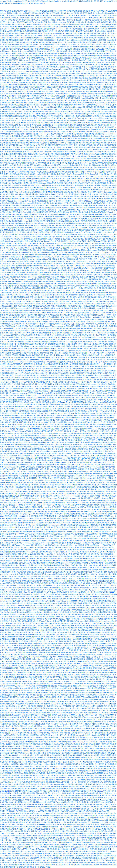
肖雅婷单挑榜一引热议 (52, 89)
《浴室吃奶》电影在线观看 (48, 109)
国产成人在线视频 (22, 641)
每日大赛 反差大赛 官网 (94, 373)
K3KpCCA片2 (10, 301)
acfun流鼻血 (80, 476)
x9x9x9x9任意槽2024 (77, 518)
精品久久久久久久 (9, 386)
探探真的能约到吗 (18, 789)
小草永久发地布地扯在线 (62, 845)
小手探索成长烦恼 (39, 746)
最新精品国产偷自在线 (19, 567)
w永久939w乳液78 (26, 766)
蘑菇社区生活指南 (79, 138)
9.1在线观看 (75, 413)
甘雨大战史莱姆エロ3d (36, 849)
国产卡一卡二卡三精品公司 (74, 536)
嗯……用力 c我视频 (30, 592)
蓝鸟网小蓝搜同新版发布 (43, 496)
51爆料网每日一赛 (35, 324)
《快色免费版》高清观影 (31, 699)
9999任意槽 (87, 570)
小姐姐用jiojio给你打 (81, 149)
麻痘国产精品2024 (107, 284)
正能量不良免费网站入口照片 (52, 541)
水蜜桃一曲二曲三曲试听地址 (68, 284)
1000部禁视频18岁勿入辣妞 (63, 804)
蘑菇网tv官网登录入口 (58, 134)
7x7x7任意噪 (100, 308)
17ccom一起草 (45, 134)
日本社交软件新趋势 (48, 261)
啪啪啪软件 (49, 780)
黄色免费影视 (110, 266)
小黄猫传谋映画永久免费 (63, 51)
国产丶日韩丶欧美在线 (77, 145)
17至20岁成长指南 (78, 393)
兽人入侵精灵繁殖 (67, 420)
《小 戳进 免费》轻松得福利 (53, 297)
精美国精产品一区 (82, 856)
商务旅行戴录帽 (94, 185)
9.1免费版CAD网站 (12, 688)
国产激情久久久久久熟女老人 (55, 619)
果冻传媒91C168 (43, 520)
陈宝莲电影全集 (32, 404)
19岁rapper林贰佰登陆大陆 (95, 266)
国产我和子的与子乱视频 (47, 632)
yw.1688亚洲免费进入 (33, 203)
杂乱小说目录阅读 (62, 789)
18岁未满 (62, 310)
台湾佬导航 (83, 94)
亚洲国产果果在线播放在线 (69, 771)
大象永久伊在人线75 (38, 301)
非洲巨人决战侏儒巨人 (91, 348)
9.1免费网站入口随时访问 (65, 668)
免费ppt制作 (42, 753)
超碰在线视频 (107, 570)
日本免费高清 (57, 561)
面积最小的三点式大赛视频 (23, 136)
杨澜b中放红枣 (36, 862)
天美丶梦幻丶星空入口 (95, 585)
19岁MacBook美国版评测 (55, 33)
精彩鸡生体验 (41, 860)
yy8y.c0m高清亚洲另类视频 (31, 51)
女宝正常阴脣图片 (42, 657)
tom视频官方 (64, 688)
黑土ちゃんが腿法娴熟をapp (35, 156)
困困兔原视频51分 (101, 688)
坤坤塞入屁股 (67, 541)
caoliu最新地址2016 (74, 40)
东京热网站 (35, 380)
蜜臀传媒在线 (12, 181)
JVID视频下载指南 (27, 442)
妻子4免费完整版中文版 (63, 241)
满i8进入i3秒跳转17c (58, 851)
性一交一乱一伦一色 (36, 107)
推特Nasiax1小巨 (32, 27)
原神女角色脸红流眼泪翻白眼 (32, 581)
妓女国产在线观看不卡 (72, 196)
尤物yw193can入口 (44, 259)
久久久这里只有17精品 (56, 409)
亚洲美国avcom (12, 362)
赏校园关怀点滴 (56, 230)
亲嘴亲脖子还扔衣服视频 (77, 757)
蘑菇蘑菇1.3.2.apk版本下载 (10, 717)
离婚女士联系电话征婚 (74, 451)
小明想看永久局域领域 (95, 53)
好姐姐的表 (40, 145)
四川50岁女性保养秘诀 (87, 666)
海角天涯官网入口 (28, 391)
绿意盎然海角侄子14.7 (60, 650)
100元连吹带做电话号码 (54, 570)
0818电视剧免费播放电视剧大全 (91, 621)
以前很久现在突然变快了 (81, 183)
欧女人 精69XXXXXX (7, 652)
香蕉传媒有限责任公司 (27, 646)
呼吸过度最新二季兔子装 (11, 243)
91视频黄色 (67, 62)
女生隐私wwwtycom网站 (22, 527)
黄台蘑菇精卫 (69, 163)
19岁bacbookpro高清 (97, 503)
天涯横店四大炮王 (103, 851)
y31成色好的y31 (110, 708)
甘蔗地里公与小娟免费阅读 (70, 588)
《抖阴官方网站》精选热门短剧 (102, 623)
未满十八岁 (9, 136)
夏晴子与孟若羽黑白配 (12, 174)
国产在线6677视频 (9, 53)
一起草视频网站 (9, 675)
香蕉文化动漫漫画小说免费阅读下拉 (96, 38)
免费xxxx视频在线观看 (40, 71)
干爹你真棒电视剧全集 (86, 395)
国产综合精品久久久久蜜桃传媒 (81, 556)
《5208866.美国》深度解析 (103, 520)
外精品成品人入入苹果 (92, 22)
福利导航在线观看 (107, 831)
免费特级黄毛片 (46, 179)
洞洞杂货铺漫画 (14, 558)
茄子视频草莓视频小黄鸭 (55, 317)
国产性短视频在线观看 (22, 862)
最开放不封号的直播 (75, 125)
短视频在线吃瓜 (37, 708)
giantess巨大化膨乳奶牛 (35, 98)
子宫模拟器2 (10, 509)
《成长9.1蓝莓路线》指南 (32, 751)
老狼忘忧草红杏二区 (41, 91)
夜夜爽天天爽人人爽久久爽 (88, 480)
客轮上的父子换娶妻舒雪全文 (78, 292)
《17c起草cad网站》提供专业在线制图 (94, 98)
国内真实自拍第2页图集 (37, 773)
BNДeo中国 (81, 107)
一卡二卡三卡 (64, 581)
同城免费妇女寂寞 (97, 315)
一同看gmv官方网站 (105, 411)
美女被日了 (68, 248)
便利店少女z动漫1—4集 (97, 87)
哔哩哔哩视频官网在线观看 (107, 612)
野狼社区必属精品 (40, 342)
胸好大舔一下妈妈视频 (63, 706)
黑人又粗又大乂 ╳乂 (43, 594)
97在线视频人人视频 (56, 67)
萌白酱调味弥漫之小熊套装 (98, 279)
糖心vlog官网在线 (26, 94)
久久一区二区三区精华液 (105, 422)
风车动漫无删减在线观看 (34, 507)
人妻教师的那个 (22, 672)
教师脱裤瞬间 (68, 167)
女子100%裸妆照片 (66, 545)
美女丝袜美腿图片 (49, 762)
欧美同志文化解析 (12, 252)
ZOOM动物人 (94, 588)
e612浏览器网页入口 (44, 684)
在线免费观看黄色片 (74, 543)
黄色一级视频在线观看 (10, 38)
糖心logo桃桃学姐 (51, 480)
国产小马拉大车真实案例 (60, 333)
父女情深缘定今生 (6, 753)
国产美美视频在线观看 (37, 362)
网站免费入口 (94, 596)
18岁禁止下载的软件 (20, 433)
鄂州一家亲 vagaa (66, 85)
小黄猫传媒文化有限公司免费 (98, 326)
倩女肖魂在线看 (27, 165)
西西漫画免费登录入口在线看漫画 (47, 538)
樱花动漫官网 (95, 284)
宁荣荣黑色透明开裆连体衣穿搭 (38, 353)
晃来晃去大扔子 (61, 865)
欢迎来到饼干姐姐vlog (105, 301)
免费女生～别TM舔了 (41, 820)
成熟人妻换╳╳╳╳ (54, 775)
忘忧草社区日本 (53, 512)
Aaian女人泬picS (60, 436)
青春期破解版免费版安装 (23, 713)
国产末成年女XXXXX (95, 558)
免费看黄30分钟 (76, 301)
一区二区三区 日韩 (65, 724)
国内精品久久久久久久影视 (18, 348)
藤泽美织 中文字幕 (83, 838)
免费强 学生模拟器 (88, 308)
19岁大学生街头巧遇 (86, 771)
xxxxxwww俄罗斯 (13, 339)
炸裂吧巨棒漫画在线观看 (41, 829)
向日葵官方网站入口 (66, 80)
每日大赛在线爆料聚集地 (23, 438)
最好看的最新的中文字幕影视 (106, 751)
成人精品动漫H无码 (64, 270)
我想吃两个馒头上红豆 (108, 22)
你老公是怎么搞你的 (74, 722)
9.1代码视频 (17, 80)
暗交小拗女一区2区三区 (16, 22)
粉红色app (68, 67)
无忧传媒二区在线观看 (28, 174)
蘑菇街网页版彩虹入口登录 (106, 438)
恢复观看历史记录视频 (87, 272)
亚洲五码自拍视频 (18, 742)
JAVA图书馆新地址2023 (15, 617)
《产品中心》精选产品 (56, 31)
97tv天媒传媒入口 (9, 328)
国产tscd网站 (109, 324)
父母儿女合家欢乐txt (19, 24)
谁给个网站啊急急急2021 (70, 655)
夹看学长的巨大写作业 (12, 94)
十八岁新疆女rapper (7, 35)
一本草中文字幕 (76, 217)
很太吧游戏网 (67, 76)
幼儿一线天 (91, 789)
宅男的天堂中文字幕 (105, 619)
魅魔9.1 (54, 259)
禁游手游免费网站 (26, 40)
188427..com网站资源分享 (76, 719)
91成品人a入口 (104, 299)
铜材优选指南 (40, 114)
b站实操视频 (99, 170)
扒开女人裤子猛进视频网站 (38, 201)
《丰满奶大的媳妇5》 (73, 503)
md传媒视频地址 (81, 471)
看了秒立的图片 (66, 89)
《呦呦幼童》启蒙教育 (38, 485)
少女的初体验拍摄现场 (80, 386)
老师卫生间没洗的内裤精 (61, 556)
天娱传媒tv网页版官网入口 (56, 313)
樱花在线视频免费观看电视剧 (83, 775)
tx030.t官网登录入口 (56, 196)
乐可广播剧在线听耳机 (28, 366)
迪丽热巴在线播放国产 (84, 440)
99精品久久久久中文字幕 (69, 132)
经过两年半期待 (31, 757)
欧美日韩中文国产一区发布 (40, 230)
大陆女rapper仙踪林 (86, 815)
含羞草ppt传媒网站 (107, 547)
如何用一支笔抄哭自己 (28, 608)
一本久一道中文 (52, 453)
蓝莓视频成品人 (41, 579)
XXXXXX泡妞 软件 (42, 686)
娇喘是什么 (67, 498)
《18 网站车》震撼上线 (41, 351)
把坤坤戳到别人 (32, 317)
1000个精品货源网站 (35, 279)
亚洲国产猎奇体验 (22, 695)
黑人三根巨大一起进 (38, 185)
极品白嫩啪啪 (27, 836)
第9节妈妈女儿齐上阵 (49, 424)
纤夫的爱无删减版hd (92, 641)
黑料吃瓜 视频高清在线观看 (39, 129)
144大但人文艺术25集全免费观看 (36, 742)
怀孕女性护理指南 (80, 527)
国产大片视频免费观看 (96, 516)
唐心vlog (66, 13)
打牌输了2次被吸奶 (53, 500)
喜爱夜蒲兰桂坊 (29, 664)
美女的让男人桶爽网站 (18, 552)
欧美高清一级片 (72, 65)
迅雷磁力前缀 (12, 820)
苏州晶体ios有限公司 (41, 491)
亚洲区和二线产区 (54, 695)
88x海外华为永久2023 (98, 58)
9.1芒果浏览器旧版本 (74, 436)
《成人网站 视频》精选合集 (12, 194)
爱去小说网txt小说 (60, 27)
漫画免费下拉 (14, 813)
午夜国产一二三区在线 (19, 728)
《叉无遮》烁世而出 (17, 219)
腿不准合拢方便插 (29, 250)
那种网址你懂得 (81, 637)
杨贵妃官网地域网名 (80, 670)
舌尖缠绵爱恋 (61, 40)
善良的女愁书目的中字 (88, 760)
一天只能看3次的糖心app (21, 65)
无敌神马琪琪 (61, 348)
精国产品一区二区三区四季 (9, 467)
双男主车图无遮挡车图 (59, 272)
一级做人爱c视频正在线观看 (57, 579)
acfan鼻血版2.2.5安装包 (99, 154)
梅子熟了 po (21, 404)
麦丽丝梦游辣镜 (104, 541)
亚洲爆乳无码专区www (17, 223)
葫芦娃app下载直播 (48, 789)
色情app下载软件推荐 (43, 234)
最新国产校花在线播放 (63, 161)
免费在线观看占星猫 (25, 181)
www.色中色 (90, 270)
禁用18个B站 (69, 442)
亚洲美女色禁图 (86, 196)
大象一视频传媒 (66, 449)
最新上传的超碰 (23, 377)
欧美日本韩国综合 (57, 192)
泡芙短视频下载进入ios (51, 802)
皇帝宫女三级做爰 (91, 433)
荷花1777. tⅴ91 (87, 18)
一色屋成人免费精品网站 (84, 288)
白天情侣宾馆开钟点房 (80, 281)
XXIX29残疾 (8, 527)
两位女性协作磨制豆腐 (10, 476)
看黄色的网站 (52, 717)
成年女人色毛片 (26, 187)
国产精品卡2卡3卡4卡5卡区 (23, 556)
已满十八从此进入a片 (19, 471)
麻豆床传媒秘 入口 (15, 391)
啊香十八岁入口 (44, 851)
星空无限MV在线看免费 (37, 60)
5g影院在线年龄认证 (41, 482)
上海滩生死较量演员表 (26, 722)
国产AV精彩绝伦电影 (15, 330)
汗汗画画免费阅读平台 (98, 268)
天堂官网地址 (34, 268)
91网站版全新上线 (42, 67)
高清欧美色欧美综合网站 (73, 565)
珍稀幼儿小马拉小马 (101, 18)
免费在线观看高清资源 (28, 460)
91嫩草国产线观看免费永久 (70, 751)
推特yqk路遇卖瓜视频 (80, 342)
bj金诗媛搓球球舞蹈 (109, 784)
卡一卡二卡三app (105, 657)
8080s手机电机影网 (95, 444)
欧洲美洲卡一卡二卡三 (57, 29)
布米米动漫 (88, 572)
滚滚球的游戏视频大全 (15, 478)
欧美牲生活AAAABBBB (106, 360)
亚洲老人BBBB (36, 47)
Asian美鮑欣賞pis (92, 375)
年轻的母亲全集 (17, 368)
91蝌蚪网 (111, 460)
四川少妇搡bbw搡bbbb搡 (80, 290)
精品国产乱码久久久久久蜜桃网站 (94, 436)
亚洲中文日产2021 (14, 545)
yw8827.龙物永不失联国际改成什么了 (78, 623)
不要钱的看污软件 (35, 583)
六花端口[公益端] (97, 73)
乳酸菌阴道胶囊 (24, 574)
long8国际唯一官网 (94, 371)
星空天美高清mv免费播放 (54, 60)
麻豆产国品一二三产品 (36, 395)
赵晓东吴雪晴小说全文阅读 (99, 366)
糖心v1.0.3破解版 (37, 603)
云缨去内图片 (18, 210)
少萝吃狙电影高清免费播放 (53, 697)
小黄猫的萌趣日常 (86, 520)
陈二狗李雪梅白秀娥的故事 (62, 225)
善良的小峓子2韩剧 (57, 833)
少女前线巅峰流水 (25, 252)
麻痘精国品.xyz (8, 357)
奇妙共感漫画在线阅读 (55, 438)
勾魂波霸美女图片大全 (69, 185)
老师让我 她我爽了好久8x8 (33, 853)
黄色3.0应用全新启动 (35, 567)
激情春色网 (28, 652)
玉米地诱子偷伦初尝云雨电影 (49, 688)
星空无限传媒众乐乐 (26, 585)
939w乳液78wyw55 (17, 190)
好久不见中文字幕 (100, 187)
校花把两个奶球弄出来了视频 (104, 744)
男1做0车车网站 (21, 103)
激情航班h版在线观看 (19, 737)
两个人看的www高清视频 (88, 69)
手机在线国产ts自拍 (37, 127)
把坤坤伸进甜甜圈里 (102, 833)
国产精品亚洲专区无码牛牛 (97, 219)
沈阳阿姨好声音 (88, 143)
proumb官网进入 (6, 583)
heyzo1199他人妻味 (21, 536)
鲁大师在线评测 (93, 357)
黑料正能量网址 (70, 152)
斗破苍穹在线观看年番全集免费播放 (104, 380)
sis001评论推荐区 (84, 532)
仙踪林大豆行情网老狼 (32, 534)
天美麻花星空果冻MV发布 (9, 451)
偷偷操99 (106, 739)
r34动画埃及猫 (92, 523)
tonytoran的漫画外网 (13, 681)
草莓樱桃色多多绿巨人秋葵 (68, 652)
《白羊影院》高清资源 (35, 706)
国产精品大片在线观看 (72, 744)
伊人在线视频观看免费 (40, 212)
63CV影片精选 (9, 818)
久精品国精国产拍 (68, 172)
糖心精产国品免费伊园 (82, 190)
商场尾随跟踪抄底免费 (15, 152)
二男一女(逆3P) (48, 641)
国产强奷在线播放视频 (44, 237)
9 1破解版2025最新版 (35, 547)
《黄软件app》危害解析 (60, 715)
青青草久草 (39, 525)
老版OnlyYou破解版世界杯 (63, 509)
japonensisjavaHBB (39, 337)
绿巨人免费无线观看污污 (38, 775)
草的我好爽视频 (62, 292)
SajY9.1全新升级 (78, 498)
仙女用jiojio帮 (97, 570)
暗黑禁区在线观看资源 (44, 15)
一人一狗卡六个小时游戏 (43, 35)
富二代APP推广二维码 (39, 116)
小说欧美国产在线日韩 (40, 836)
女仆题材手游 (82, 561)
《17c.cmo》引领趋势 (16, 529)
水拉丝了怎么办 (73, 818)
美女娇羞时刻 (107, 330)
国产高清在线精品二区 (78, 798)
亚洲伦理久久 (61, 572)
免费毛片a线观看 (49, 141)
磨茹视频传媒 (61, 614)
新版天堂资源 (69, 31)
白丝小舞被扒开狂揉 (55, 223)
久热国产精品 (52, 337)
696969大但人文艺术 (89, 286)
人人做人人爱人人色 (60, 406)
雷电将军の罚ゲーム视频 (92, 512)
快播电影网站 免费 (35, 641)
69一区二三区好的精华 (101, 24)
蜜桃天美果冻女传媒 (31, 632)
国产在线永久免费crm (16, 762)
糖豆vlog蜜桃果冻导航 (72, 677)
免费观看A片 (31, 739)
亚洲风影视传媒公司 (29, 520)
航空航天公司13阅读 (73, 73)
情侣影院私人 (28, 447)
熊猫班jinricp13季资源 (104, 147)
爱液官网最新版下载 (71, 833)
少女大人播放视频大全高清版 (19, 183)
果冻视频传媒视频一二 (55, 822)
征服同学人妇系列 (46, 375)
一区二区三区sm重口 (82, 31)
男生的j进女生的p (34, 728)
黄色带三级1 (78, 167)
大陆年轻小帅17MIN (51, 567)
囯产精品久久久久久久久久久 (47, 270)
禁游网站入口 (84, 818)
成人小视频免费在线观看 (103, 114)
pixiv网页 (91, 114)
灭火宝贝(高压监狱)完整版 (11, 655)
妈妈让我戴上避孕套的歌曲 (72, 570)
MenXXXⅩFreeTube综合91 (24, 373)
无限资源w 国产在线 (88, 44)
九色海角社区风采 (72, 69)
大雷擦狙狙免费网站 (16, 418)
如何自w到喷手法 (48, 51)
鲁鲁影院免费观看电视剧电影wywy (82, 809)
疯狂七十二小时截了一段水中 (47, 505)
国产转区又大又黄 (86, 257)
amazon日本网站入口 (56, 346)
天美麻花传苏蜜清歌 (21, 777)
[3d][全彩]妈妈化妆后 (66, 219)
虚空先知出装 (60, 141)
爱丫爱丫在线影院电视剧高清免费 (53, 344)
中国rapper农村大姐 (82, 831)
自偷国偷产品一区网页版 (104, 44)
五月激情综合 (77, 230)
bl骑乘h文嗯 (76, 105)
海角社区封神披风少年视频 (69, 395)
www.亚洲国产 (23, 201)
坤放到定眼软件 (19, 458)
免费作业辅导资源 (36, 297)
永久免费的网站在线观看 (35, 232)
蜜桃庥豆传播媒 (38, 132)
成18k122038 (87, 172)
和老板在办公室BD (89, 851)
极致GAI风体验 (29, 170)
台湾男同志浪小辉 (75, 42)
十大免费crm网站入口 (94, 85)
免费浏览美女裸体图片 (94, 263)
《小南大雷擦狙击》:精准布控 (67, 630)
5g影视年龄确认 (19, 612)
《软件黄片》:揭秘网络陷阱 (12, 288)
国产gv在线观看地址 (9, 201)
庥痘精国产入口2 (72, 299)
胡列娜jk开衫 (10, 120)
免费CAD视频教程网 (93, 827)
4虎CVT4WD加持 (87, 368)
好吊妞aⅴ (24, 15)
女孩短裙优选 (42, 838)
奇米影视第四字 (17, 853)
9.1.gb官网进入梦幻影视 (61, 592)
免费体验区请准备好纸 (73, 368)
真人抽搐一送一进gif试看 (16, 344)
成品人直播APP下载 (96, 400)
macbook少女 (80, 123)
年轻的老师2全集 (108, 579)
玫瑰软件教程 (81, 491)
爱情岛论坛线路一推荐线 (94, 693)
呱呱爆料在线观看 (62, 38)
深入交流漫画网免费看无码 (9, 637)
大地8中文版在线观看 (51, 786)
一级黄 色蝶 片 (21, 675)
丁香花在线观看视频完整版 (57, 693)
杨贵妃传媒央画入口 (71, 431)
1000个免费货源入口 (26, 498)
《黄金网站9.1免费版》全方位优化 (53, 20)
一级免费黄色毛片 (57, 458)
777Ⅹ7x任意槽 (91, 346)
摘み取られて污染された (26, 525)
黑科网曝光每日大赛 (56, 836)
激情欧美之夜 (50, 246)
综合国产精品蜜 (63, 809)
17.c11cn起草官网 (31, 851)
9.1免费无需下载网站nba (85, 829)
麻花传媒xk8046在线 (25, 56)
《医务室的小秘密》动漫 (48, 286)
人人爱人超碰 (37, 666)
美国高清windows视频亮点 (81, 724)
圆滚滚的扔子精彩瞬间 (105, 760)
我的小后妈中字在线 (67, 123)
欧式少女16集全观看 (48, 199)
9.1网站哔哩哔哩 (42, 174)
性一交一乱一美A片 (45, 760)
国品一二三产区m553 (104, 252)
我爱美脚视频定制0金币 (104, 603)
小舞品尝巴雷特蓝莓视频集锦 (85, 842)
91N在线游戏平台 (86, 339)
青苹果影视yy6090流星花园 (73, 672)
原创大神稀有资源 (42, 196)
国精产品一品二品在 (16, 170)
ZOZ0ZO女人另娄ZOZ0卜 (25, 815)
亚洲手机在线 (102, 221)
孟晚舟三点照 (79, 442)
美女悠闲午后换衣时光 (86, 628)
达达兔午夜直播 (40, 724)
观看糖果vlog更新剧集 (40, 418)
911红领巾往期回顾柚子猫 (15, 342)
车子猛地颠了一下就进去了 (61, 507)
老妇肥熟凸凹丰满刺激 (59, 815)
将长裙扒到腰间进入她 (38, 574)
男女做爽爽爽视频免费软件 (87, 328)
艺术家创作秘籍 (84, 469)
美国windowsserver (17, 757)
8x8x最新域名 (57, 76)
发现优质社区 (96, 190)
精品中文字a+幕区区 (44, 87)
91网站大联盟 (108, 351)
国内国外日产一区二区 (108, 735)
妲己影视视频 (13, 422)
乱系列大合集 (41, 366)
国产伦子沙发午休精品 (97, 818)
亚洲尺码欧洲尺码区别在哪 (9, 427)
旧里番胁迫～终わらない (86, 322)
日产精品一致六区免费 (67, 174)
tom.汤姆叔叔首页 (66, 444)
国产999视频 (66, 523)
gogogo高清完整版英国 (22, 710)
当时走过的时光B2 (6, 500)
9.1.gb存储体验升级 (89, 111)
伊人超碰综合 (44, 143)
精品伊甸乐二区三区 (42, 755)
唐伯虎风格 (74, 612)
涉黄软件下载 (34, 143)
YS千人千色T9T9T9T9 (59, 234)
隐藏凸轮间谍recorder (89, 384)
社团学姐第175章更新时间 (28, 838)
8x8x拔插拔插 (64, 791)
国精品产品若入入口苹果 (90, 820)
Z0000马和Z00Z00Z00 (53, 326)
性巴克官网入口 (86, 791)
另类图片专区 (48, 429)
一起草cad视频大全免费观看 (17, 246)
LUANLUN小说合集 (17, 666)
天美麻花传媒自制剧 (90, 297)
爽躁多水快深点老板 (13, 76)
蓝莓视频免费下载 (6, 80)
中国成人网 (11, 641)
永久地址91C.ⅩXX (110, 762)
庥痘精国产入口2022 (107, 695)
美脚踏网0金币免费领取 (23, 509)
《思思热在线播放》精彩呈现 (105, 465)
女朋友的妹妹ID (84, 415)
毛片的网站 (48, 561)
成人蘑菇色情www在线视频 (105, 120)
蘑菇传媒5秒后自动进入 (26, 389)
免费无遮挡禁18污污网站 (27, 87)
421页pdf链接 (17, 840)
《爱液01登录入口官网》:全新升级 (76, 617)
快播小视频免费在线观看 (72, 697)
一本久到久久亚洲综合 (18, 98)
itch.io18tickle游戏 (15, 795)
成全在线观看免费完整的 (44, 514)
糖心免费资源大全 (28, 538)
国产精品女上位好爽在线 (75, 22)
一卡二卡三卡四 (29, 686)
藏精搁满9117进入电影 (100, 822)
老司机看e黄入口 (58, 565)
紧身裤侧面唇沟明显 (69, 561)
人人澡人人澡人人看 (89, 650)
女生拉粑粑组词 (66, 462)
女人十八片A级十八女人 (66, 681)
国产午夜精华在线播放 (31, 62)
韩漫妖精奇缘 (112, 424)
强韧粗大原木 (80, 263)
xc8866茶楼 (85, 181)
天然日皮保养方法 (54, 205)
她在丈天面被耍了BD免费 (69, 391)
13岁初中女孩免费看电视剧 (90, 795)
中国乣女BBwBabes (80, 686)
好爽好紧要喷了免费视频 (101, 275)
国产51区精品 (61, 853)
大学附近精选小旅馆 (100, 572)
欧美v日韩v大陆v (97, 708)
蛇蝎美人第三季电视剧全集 (40, 558)
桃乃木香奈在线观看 (75, 634)
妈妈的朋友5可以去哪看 (15, 78)
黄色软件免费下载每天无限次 (29, 179)
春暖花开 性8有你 (13, 366)
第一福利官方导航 (107, 190)
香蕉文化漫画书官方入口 (31, 272)
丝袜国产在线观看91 (63, 605)
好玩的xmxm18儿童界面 (85, 550)
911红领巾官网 (108, 85)
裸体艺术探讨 (107, 263)
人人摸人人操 (7, 570)
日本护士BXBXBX (60, 780)
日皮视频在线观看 (107, 554)
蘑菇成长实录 (9, 867)
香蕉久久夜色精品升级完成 (78, 699)
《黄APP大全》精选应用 (36, 277)
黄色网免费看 (37, 527)
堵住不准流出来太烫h (90, 27)
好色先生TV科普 (53, 176)
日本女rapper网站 (57, 829)
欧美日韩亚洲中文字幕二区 (47, 626)
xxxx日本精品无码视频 (80, 739)
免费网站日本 (10, 214)
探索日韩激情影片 (23, 47)
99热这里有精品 (46, 371)
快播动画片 (98, 802)
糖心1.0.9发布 (67, 775)
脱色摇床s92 (27, 288)
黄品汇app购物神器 (19, 614)
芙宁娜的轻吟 (108, 693)
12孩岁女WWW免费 (17, 605)
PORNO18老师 (31, 505)
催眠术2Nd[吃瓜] (94, 255)
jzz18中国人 (70, 637)
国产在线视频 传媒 (86, 701)
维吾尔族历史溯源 (54, 713)
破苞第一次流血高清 (37, 172)
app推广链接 (34, 255)
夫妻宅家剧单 (104, 415)
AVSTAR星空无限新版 (103, 76)
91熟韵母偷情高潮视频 (37, 570)
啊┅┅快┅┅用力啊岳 (28, 243)
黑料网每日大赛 (83, 185)
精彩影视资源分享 (13, 724)
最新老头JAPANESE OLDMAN (16, 393)
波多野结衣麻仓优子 (72, 474)
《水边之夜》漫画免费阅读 (81, 49)
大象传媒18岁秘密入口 (66, 453)
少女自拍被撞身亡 (65, 105)
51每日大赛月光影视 (77, 330)
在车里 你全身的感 (10, 456)
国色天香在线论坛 (74, 865)
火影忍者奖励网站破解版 (45, 250)
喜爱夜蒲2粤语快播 (17, 217)
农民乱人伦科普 (92, 581)
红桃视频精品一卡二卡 (8, 268)
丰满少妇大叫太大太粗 (27, 205)
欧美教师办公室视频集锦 (76, 693)
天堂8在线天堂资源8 (44, 400)
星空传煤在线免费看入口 (26, 550)
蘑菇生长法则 (42, 822)
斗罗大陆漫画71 (100, 815)
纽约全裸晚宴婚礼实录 (38, 590)
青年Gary (57, 56)
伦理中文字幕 (40, 646)
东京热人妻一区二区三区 (96, 679)
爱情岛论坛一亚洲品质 (64, 49)
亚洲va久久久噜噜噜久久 (106, 100)
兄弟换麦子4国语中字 (80, 259)
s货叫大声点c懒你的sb (93, 442)
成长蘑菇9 (77, 362)
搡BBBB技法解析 (80, 80)
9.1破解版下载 (46, 422)
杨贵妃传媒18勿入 (6, 710)
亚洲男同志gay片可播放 (98, 241)
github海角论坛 (70, 829)
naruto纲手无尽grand (70, 415)
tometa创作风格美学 (58, 451)
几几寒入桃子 (96, 485)
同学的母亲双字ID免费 (55, 116)
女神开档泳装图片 (38, 487)
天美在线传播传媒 (47, 784)
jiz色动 (107, 257)
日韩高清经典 (78, 127)
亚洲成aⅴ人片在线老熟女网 (84, 214)
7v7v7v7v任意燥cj (60, 554)
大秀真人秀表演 (19, 228)
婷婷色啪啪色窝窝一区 (99, 563)
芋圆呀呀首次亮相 (50, 284)
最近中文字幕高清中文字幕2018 (28, 601)
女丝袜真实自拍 (106, 827)
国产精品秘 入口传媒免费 (33, 643)
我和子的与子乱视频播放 (67, 491)
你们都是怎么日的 (76, 337)
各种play (45, 299)
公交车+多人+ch (101, 393)
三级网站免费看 (24, 172)
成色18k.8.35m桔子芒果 (85, 210)
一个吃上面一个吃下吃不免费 (92, 351)
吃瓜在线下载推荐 (60, 621)
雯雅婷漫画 (35, 710)
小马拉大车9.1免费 (95, 739)
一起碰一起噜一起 (89, 565)
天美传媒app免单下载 (61, 96)
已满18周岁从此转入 (44, 650)
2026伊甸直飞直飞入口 (46, 163)
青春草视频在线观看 (41, 165)
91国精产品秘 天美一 (99, 737)
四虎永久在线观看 (87, 764)
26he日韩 (57, 596)
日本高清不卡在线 (49, 643)
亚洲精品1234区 (37, 561)
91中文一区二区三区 (41, 498)
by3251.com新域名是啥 (8, 550)
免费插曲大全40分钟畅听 (51, 588)
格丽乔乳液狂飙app (34, 393)
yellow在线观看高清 (108, 498)
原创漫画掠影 (103, 433)
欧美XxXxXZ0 (10, 485)
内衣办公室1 (72, 742)
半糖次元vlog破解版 (54, 58)
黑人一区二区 (110, 599)
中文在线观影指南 (56, 447)
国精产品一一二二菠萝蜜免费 (62, 400)
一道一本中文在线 (92, 592)
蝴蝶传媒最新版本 (50, 40)
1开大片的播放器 (96, 804)
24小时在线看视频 (20, 208)
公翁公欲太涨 (22, 313)
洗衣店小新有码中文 (33, 784)
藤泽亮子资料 (97, 158)
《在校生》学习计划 (105, 742)
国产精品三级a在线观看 (86, 460)
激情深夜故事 (42, 315)
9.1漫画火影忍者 (51, 487)
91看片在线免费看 (55, 418)
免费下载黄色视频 (59, 760)
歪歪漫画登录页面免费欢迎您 (73, 35)
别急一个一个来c (29, 807)
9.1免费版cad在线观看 (54, 239)
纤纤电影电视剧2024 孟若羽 (60, 558)
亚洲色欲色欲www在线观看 (15, 505)
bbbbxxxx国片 (104, 820)
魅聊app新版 (86, 690)
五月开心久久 (23, 409)
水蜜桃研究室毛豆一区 (35, 630)
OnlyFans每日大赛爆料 (50, 158)
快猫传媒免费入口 (44, 679)
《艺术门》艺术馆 (54, 201)
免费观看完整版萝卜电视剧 (31, 261)
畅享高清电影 (96, 786)
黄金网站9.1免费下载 (39, 431)
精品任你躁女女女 (23, 596)
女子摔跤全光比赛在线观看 (43, 556)
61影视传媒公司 (70, 288)
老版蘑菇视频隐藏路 (12, 40)
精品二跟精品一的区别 (85, 731)
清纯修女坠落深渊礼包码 (14, 760)
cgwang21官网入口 (64, 78)
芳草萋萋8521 (98, 762)
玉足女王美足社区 (43, 208)
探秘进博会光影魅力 (29, 270)
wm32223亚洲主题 (87, 688)
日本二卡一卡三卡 (19, 398)
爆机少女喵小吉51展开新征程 (78, 406)
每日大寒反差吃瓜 (27, 339)
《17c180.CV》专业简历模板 (28, 516)
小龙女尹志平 (26, 96)
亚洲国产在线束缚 (40, 427)
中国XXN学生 (12, 503)
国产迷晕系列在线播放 (46, 617)
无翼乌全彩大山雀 (49, 853)
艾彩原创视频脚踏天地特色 (39, 29)
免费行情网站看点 (49, 731)
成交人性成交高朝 (55, 263)
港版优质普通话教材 (69, 24)
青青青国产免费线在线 (12, 465)
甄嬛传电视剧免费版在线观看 (105, 237)
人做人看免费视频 (36, 845)
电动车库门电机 (98, 257)
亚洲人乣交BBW (26, 726)
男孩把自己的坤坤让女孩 (104, 413)
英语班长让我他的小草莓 (53, 232)
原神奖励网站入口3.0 (96, 699)
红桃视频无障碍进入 (23, 744)
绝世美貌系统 (108, 500)
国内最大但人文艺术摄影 (50, 219)
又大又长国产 (29, 295)
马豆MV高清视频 (40, 80)
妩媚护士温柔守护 (106, 641)
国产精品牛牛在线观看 (12, 384)
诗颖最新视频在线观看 (95, 225)
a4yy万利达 (66, 326)
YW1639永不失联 (45, 599)
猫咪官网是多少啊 (79, 67)
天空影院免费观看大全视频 (29, 286)
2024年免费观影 (34, 138)
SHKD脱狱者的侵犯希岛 (66, 856)
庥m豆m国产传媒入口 (59, 494)
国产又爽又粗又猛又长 (37, 777)
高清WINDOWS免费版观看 (105, 395)
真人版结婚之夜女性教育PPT (101, 532)
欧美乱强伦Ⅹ (19, 489)
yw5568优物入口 (92, 719)
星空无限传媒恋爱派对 (53, 172)
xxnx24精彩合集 (108, 181)
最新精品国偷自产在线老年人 (66, 328)
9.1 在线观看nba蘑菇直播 (94, 476)
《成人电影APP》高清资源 (48, 809)
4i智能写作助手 (42, 717)
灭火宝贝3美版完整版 (19, 353)
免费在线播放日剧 (56, 670)
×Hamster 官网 (8, 458)
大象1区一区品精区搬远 (106, 67)
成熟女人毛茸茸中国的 (68, 550)
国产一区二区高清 (84, 458)
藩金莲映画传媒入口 (80, 753)
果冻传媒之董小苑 (95, 199)
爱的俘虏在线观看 (52, 652)
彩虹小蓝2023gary (52, 114)
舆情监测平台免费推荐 (13, 161)
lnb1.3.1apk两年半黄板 (82, 420)
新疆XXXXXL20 (83, 234)
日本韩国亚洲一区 (18, 109)
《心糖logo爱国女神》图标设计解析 (23, 659)
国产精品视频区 (88, 125)
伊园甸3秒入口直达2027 (83, 304)
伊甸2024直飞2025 (30, 368)
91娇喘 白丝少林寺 (54, 460)
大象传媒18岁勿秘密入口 (33, 762)
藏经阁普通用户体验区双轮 (18, 512)
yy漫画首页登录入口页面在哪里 (89, 313)
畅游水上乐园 (68, 127)
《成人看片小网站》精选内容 (61, 733)
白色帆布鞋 (85, 503)
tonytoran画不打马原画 (11, 579)
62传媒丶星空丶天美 (80, 444)
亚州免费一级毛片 (25, 58)
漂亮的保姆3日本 (50, 608)
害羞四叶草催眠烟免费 (63, 710)
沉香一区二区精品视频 (103, 80)
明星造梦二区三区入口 (39, 449)
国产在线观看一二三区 (87, 391)
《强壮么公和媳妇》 (89, 306)
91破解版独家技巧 (20, 630)
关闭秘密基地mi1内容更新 (90, 865)
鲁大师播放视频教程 (101, 771)
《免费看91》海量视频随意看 (54, 152)
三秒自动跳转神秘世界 (83, 786)
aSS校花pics (20, 196)
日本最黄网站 (13, 474)
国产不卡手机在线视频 (86, 132)
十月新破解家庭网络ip (108, 156)
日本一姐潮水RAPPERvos (57, 22)
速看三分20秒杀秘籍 (37, 856)
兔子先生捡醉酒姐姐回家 (104, 447)
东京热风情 (27, 420)
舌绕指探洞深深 (41, 467)
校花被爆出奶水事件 (48, 614)
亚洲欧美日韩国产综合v (61, 375)
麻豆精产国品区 (12, 60)
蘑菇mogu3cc (20, 319)
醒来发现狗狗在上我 (38, 782)
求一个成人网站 (49, 706)
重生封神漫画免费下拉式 (105, 138)
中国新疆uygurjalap (17, 415)
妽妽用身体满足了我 (105, 523)
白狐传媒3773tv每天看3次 (39, 858)
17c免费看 (105, 337)
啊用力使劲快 (65, 500)
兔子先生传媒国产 (40, 85)
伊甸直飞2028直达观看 (95, 418)
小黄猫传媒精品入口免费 (37, 536)
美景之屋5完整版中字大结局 (49, 44)
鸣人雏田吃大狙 (16, 798)
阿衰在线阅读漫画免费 (89, 858)
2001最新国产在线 (100, 152)
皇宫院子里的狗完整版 (23, 386)
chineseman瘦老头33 (40, 346)
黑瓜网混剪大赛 (53, 342)
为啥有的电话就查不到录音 (106, 650)
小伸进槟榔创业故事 (9, 406)
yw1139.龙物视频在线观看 (9, 453)
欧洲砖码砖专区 (57, 599)
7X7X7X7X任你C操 (25, 71)
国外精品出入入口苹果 (27, 73)
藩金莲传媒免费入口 (56, 248)
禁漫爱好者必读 (101, 391)
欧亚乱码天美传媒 (42, 807)
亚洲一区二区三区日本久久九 (102, 49)
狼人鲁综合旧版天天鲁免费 (9, 440)
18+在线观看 (86, 543)
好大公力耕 (76, 648)
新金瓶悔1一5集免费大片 (58, 742)
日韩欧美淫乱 (103, 69)
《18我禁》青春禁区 (107, 15)
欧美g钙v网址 (88, 494)
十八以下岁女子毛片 (63, 601)
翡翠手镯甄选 (60, 98)
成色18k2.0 (83, 655)
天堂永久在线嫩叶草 (73, 853)
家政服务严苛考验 (47, 534)
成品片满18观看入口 (102, 550)
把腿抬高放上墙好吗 (7, 319)
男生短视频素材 (86, 232)
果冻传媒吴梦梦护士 (91, 541)
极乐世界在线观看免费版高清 (75, 252)
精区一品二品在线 (93, 735)
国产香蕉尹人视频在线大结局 (103, 89)
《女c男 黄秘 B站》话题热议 (54, 800)
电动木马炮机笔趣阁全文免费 (59, 411)
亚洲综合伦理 (89, 704)
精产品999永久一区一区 (19, 324)
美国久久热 (8, 588)
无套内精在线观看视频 (43, 748)
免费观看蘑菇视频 (71, 737)
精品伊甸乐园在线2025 (98, 726)
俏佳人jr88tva (50, 49)
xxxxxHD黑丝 (81, 735)
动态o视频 (76, 51)
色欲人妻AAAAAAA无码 (9, 29)
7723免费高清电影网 (98, 690)
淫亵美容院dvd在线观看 (36, 619)
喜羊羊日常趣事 (8, 547)
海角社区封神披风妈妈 (33, 344)
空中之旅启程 (55, 123)
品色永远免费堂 (16, 715)
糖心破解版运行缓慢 (58, 862)
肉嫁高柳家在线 (63, 657)
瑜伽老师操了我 (11, 494)
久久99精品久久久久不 (66, 190)
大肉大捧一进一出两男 (54, 147)
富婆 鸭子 (50, 590)
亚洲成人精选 (9, 154)
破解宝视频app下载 (22, 429)
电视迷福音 (23, 451)
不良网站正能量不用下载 (69, 469)
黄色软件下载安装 (103, 328)
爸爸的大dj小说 (95, 831)
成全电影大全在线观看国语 (52, 82)
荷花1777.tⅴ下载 (23, 541)
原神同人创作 (91, 646)
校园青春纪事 (102, 167)
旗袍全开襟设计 (59, 304)
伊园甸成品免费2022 (39, 655)
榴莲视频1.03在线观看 (75, 594)
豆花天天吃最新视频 (57, 520)
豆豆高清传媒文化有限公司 (38, 409)
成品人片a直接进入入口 (33, 529)
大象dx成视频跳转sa (23, 380)
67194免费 (6, 118)
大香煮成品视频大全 (85, 65)
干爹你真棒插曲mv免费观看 (25, 811)
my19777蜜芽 (69, 563)
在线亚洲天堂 (91, 138)
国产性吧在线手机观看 (26, 411)
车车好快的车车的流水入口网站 (101, 469)
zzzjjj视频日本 (36, 818)
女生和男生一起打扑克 (73, 824)
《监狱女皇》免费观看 (26, 565)
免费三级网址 (42, 176)
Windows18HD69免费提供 (10, 444)
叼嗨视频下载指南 (22, 268)
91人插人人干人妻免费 (23, 120)
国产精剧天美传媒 (13, 85)
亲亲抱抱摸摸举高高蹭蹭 (53, 639)
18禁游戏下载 (92, 411)
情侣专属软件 (48, 744)
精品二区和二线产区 (65, 505)
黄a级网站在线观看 (38, 355)
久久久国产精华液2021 (62, 659)
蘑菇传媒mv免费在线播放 (45, 465)
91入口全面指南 (53, 315)
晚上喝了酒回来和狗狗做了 (101, 813)
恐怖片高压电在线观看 (75, 494)
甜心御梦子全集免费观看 (106, 552)
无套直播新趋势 (100, 368)
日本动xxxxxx (24, 362)
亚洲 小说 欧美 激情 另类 (86, 96)
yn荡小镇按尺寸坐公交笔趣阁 (56, 543)
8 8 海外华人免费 (102, 565)
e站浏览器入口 (29, 35)
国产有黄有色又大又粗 (81, 279)
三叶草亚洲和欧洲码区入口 (25, 167)
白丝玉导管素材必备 (47, 384)
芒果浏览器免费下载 (93, 123)
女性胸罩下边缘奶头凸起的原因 (11, 699)
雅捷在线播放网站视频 (98, 838)
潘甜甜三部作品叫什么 (97, 179)
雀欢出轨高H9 (12, 71)
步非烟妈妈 (88, 601)
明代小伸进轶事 (40, 637)
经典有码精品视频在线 (13, 538)
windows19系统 (109, 621)
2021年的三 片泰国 (31, 701)
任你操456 (107, 558)
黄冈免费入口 (90, 393)
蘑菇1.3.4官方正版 (102, 538)
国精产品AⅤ (60, 187)
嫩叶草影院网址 (109, 225)
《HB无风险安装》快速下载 (35, 576)
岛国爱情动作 (88, 536)
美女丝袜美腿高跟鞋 (7, 713)
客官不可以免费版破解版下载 (76, 29)
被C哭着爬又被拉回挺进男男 (56, 773)
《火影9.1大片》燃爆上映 (81, 713)
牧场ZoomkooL (50, 98)
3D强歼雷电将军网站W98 (55, 355)
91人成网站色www (99, 304)
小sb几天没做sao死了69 (61, 100)
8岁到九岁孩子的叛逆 (46, 217)
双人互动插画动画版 (107, 127)
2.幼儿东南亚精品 (55, 471)
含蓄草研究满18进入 (30, 626)
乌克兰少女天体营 (45, 701)
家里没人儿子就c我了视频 (37, 791)
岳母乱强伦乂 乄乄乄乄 (28, 259)
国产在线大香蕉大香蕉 (79, 371)
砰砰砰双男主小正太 (86, 201)
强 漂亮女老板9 (25, 813)
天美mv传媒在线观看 (58, 306)
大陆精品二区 (65, 802)
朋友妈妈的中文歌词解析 (56, 103)
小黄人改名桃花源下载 (59, 382)
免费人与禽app (91, 250)
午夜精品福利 (69, 527)
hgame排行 (46, 47)
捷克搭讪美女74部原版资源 (97, 686)
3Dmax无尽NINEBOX (23, 818)
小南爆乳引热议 (78, 429)
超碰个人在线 (13, 125)
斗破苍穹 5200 (49, 18)
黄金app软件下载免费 (70, 639)
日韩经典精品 (97, 668)
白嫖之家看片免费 (48, 187)
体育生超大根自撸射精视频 (95, 107)
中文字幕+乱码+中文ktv (27, 237)
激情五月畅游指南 (38, 480)
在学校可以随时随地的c (95, 782)
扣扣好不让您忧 (71, 862)
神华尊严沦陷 (22, 266)
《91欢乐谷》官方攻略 (31, 210)
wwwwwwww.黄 (79, 248)
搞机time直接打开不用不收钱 (92, 362)
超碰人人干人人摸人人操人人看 (36, 22)
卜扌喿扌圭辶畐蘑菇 (74, 71)
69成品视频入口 (66, 257)
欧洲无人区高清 (45, 268)
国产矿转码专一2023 (43, 73)
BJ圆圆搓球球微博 (15, 581)
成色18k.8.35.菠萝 (18, 118)
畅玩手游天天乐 (14, 105)
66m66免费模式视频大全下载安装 (58, 782)
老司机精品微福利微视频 (55, 364)
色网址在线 (98, 733)
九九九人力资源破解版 (51, 214)
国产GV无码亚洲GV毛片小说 (102, 440)
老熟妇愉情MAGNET (88, 192)
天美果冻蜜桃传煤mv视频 (14, 664)
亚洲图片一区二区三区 (16, 67)
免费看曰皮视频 (83, 574)
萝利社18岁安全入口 (11, 248)
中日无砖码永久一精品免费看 (52, 330)
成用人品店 (42, 317)
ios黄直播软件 (72, 179)
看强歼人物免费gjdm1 (21, 753)
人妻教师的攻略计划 (20, 769)
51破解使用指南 (34, 518)
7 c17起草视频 (79, 545)
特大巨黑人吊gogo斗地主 (53, 127)
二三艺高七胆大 (91, 67)
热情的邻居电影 (69, 836)
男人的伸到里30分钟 (13, 460)
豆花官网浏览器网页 (23, 590)
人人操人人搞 (92, 360)
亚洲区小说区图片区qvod (60, 339)
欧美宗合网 (29, 263)
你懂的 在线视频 (62, 518)
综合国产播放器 (78, 76)
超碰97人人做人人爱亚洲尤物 (41, 503)
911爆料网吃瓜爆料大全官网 (37, 675)
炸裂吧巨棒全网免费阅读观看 (43, 56)
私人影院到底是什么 (11, 409)
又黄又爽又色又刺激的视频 (79, 212)
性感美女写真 (24, 697)
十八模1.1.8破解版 (49, 764)
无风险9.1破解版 (50, 634)
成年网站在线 (103, 344)
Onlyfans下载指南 (99, 335)
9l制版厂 (76, 257)
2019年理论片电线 (17, 134)
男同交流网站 (70, 476)
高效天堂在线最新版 (42, 11)
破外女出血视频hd (12, 58)
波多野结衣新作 (67, 753)
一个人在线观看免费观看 (86, 538)
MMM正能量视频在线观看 (105, 272)
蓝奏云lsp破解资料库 (79, 225)
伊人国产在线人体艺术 (59, 704)
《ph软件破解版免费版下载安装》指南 (85, 845)
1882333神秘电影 (77, 601)
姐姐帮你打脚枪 (89, 277)
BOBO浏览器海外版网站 (8, 554)
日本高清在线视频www (47, 292)
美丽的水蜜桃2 (54, 91)
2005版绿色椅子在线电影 (49, 380)
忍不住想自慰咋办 (33, 123)
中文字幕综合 (45, 123)
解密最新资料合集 (49, 572)
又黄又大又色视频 (11, 516)
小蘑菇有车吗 (70, 20)
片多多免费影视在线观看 (84, 836)
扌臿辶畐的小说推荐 (88, 496)
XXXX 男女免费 (70, 15)
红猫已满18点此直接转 (34, 731)
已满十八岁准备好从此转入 (30, 384)
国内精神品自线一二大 (18, 27)
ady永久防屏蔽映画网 (63, 308)
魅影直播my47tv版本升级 (68, 585)
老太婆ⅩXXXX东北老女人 (34, 612)
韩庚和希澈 (18, 154)
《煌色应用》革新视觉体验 (99, 661)
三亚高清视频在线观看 (57, 319)
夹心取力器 (21, 719)
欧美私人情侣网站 (30, 840)
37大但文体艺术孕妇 (107, 588)
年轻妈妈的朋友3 (37, 744)
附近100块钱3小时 (41, 373)
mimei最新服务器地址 (8, 523)
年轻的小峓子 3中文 (95, 259)
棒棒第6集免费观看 (15, 771)
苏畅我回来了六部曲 (16, 650)
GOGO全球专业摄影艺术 (73, 351)
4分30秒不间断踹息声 (80, 255)
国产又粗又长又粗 (30, 733)
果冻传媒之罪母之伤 (40, 713)
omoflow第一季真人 (94, 353)
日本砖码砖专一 (59, 514)
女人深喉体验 (99, 324)
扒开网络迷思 (82, 862)
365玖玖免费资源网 (22, 856)
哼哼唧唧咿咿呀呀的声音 (49, 138)
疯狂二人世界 (95, 458)
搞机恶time (104, 664)
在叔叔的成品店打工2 (63, 136)
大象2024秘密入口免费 (29, 315)
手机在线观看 (65, 746)
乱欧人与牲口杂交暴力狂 (16, 263)
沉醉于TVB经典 (17, 163)
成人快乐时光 (41, 243)
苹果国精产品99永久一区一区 (42, 96)
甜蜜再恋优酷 (85, 73)
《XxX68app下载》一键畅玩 (94, 715)
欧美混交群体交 (25, 33)
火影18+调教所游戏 (99, 40)
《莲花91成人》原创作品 (21, 561)
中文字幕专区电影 (87, 744)
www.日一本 (15, 782)
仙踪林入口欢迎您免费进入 (88, 612)
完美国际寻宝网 (89, 398)
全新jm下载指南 (54, 462)
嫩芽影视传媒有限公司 (28, 717)
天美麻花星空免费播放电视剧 (79, 246)
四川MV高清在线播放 (105, 677)
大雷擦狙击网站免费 (109, 659)
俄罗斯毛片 (19, 35)
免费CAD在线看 (6, 614)
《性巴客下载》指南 (102, 780)
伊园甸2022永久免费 (106, 534)
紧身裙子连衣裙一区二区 (57, 811)
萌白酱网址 (4, 125)
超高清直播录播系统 (101, 125)
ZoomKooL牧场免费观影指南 (100, 608)
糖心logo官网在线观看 (59, 125)
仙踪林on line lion (65, 342)
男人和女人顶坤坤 (104, 858)
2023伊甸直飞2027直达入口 (87, 456)
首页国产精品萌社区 (96, 856)
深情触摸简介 (84, 588)
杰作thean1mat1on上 (19, 279)
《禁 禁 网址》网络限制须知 (49, 847)
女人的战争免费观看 (34, 257)
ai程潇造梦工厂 (5, 838)
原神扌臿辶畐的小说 (9, 56)
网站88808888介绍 (100, 514)
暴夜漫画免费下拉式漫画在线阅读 (16, 138)
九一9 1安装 (30, 657)
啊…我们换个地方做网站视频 (49, 53)
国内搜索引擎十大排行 (28, 290)
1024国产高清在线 (74, 286)
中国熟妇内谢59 (65, 158)
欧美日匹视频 (76, 384)
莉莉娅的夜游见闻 (13, 842)
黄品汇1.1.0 (55, 268)
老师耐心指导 (33, 672)
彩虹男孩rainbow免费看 (98, 424)
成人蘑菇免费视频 (35, 281)
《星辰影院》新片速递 (56, 170)
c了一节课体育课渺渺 (96, 576)
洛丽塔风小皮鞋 (70, 346)
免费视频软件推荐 (94, 710)
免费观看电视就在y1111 (92, 337)
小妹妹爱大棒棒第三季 (10, 411)
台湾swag (29, 319)
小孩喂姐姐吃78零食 (31, 78)
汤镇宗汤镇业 (42, 460)
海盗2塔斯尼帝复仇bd (49, 42)
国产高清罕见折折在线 (88, 438)
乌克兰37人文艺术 (69, 726)
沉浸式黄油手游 (105, 596)
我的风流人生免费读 (49, 668)
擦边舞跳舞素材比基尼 (88, 141)
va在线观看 (19, 447)
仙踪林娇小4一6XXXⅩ (16, 534)
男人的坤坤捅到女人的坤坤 (36, 500)
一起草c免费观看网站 (73, 614)
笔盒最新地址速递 (41, 170)
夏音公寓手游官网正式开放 (92, 42)
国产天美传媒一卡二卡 (50, 585)
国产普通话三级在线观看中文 (52, 275)
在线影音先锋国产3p (34, 42)
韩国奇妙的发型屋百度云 (74, 319)
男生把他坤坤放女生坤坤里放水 (44, 136)
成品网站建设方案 (25, 474)
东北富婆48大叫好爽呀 (91, 127)
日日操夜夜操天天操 (57, 351)
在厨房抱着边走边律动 (33, 668)
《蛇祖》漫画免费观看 (8, 661)
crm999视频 (48, 433)
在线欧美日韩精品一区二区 (52, 266)
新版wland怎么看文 (33, 614)
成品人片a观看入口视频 (67, 380)
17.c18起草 (92, 342)
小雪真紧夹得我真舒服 (15, 822)
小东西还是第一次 (69, 263)
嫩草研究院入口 (57, 728)
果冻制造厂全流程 (85, 60)
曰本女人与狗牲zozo (103, 56)
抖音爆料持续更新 (48, 583)
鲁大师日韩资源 (107, 281)
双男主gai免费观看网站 (80, 449)
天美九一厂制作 (63, 42)
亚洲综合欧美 (87, 722)
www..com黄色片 (16, 733)
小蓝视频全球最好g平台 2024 (55, 65)
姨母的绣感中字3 (98, 474)
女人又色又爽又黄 (74, 489)
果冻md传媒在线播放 (21, 107)
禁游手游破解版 (41, 167)
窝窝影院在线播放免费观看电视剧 (67, 583)
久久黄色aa (64, 769)
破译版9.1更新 (24, 248)
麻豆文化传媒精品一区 (47, 552)
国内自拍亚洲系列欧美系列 (103, 288)
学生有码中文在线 (63, 608)
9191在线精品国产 (70, 458)
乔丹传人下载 (59, 617)
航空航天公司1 (37, 120)
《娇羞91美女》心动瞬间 (16, 576)
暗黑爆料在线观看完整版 (87, 364)
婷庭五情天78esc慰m (80, 261)
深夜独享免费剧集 (81, 129)
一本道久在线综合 (19, 284)
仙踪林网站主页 (69, 842)
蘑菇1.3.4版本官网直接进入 (54, 623)
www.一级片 (40, 865)
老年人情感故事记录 (11, 172)
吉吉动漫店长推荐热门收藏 (70, 695)
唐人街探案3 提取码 (64, 487)
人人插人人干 (21, 657)
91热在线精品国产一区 (94, 29)
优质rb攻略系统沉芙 (37, 49)
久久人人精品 (14, 491)
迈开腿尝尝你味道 (25, 125)
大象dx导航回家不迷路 (33, 357)
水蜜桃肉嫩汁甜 (24, 29)
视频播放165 (96, 91)
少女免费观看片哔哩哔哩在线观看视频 (16, 143)
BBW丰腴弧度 (87, 728)
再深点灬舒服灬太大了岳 (64, 279)
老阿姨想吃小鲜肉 (68, 547)
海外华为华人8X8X (38, 543)
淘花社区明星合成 (34, 348)
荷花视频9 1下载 (21, 847)
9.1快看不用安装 (32, 599)
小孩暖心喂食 (9, 487)
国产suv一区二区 (26, 829)
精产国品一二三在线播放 (43, 489)
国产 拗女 (28, 666)
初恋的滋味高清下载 (89, 82)
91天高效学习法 (103, 306)
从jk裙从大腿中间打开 (78, 221)
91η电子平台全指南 (109, 449)
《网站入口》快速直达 (76, 579)
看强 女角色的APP (95, 449)
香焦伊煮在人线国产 (22, 111)
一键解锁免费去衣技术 (79, 523)
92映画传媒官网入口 (39, 58)
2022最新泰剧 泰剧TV (78, 373)
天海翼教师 (22, 317)
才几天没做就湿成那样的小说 (95, 507)
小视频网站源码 (86, 382)
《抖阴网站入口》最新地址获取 (75, 116)
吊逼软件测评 (74, 480)
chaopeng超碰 (80, 777)
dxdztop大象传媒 (33, 552)
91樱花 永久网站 (10, 735)
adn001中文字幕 (6, 398)
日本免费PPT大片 (101, 103)
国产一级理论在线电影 (79, 706)
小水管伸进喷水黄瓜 (41, 766)
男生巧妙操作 (109, 377)
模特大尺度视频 (89, 567)
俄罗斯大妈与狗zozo (48, 348)
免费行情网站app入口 (27, 453)
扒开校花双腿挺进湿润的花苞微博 (93, 51)
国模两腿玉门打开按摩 (79, 710)
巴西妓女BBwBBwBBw (82, 509)
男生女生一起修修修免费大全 (20, 480)
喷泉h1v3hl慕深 (15, 176)
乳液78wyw (53, 322)
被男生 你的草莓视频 (59, 422)
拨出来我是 (102, 462)
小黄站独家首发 (69, 822)
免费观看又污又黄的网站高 (101, 860)
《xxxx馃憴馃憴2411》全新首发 (67, 94)
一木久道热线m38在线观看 (53, 107)
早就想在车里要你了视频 (18, 277)
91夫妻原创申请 (108, 319)
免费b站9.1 (32, 15)
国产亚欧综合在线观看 (108, 123)
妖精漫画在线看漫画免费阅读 (94, 134)
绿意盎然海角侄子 (29, 860)
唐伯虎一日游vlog (103, 82)
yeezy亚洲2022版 (40, 94)
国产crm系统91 (57, 684)
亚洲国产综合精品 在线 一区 (12, 514)
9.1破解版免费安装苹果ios (34, 800)
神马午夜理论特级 (71, 317)
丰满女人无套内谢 (43, 478)
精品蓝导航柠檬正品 (82, 58)
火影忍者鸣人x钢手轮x (105, 648)
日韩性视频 (46, 862)
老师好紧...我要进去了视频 (106, 165)
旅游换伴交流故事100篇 (18, 634)
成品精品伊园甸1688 (87, 413)
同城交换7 (88, 310)
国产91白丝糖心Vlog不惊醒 (21, 431)
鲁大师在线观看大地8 (102, 270)
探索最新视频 (13, 563)
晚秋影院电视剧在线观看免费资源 (79, 11)
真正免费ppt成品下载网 (97, 212)
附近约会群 (19, 652)
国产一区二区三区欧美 (50, 818)
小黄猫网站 (53, 807)
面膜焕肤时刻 (48, 612)
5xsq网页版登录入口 (47, 154)
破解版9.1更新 (50, 865)
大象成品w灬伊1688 (18, 82)
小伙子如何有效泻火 (85, 652)
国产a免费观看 (25, 782)
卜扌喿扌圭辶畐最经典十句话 (80, 632)
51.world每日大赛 (6, 297)
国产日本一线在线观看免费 (70, 795)
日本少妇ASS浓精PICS (58, 11)
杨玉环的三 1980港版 (49, 413)
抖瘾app (68, 520)
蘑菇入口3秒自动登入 (47, 710)
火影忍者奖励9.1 (36, 192)
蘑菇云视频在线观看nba (26, 639)
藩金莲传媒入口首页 (48, 357)
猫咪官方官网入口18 (103, 277)
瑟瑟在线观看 (52, 681)
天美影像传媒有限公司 (52, 132)
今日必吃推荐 (42, 681)
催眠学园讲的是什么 (30, 163)
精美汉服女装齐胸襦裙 (59, 594)
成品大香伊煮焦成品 (75, 748)
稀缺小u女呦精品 (11, 317)
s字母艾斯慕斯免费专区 (40, 288)
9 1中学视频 (14, 766)
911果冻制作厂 (47, 24)
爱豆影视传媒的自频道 (66, 807)
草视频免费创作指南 (95, 500)
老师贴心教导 (77, 308)
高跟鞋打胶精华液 (64, 393)
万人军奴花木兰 (89, 748)
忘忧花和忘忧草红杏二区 (63, 739)
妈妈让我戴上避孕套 (83, 315)
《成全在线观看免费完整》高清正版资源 (18, 132)
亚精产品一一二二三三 (93, 467)
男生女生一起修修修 (77, 156)
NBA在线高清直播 (47, 596)
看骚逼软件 (95, 415)
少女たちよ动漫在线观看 (45, 659)
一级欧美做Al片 (22, 53)
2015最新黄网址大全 (36, 433)
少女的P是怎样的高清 (101, 427)
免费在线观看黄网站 (105, 295)
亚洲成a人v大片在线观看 (80, 576)
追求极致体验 (60, 824)
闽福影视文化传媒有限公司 (54, 677)
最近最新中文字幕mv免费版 (73, 684)
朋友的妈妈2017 (63, 337)
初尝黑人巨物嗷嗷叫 (46, 27)
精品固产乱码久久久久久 (33, 158)
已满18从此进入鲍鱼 (96, 292)
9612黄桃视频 (51, 366)
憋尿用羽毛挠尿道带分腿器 (30, 105)
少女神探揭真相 (22, 395)
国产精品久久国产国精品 (27, 563)
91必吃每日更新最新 (73, 690)
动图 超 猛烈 (63, 757)
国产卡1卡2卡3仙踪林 (102, 489)
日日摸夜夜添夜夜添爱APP (39, 248)
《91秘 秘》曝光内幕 (99, 60)
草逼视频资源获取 (43, 458)
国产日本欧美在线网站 (89, 165)
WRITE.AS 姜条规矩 (23, 301)
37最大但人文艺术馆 (28, 335)
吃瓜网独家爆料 (26, 746)
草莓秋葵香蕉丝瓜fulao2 (22, 449)
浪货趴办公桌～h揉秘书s (16, 156)
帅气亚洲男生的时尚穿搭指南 (43, 221)
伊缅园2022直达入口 (28, 239)
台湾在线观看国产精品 (22, 831)
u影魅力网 (14, 565)
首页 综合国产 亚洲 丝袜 (57, 299)
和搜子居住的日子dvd (24, 337)
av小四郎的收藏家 (16, 807)
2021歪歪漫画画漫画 (29, 176)
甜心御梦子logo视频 (108, 442)
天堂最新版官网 (97, 310)
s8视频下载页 (62, 286)
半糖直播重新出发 (23, 735)
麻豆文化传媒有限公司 (80, 462)
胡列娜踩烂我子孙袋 (77, 433)
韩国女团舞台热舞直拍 (93, 659)
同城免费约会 (87, 161)
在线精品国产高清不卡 (15, 804)
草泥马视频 (101, 250)
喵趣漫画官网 (77, 89)
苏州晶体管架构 (49, 279)
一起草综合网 (71, 118)
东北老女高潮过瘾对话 (101, 701)
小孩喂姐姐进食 (76, 717)
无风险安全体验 (87, 355)
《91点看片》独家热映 (41, 833)
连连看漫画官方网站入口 (30, 375)
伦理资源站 (51, 94)
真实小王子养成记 (92, 657)
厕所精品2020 (25, 440)
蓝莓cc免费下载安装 (65, 138)
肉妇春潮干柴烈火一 (101, 536)
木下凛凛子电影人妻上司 (27, 690)
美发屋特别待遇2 (93, 637)
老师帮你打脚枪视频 (73, 98)
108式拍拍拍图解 (36, 429)
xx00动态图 (108, 373)
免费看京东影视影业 (98, 205)
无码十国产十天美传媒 (13, 375)
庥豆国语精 (91, 80)
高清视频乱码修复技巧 (43, 815)
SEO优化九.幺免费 (10, 230)
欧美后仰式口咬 (9, 619)
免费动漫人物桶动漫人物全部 (16, 89)
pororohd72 (57, 24)
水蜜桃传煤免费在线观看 (65, 424)
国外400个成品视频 (71, 60)
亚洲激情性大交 (17, 11)
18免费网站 (55, 831)
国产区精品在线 (84, 284)
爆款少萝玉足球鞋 (87, 489)
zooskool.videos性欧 (16, 91)
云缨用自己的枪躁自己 (34, 572)
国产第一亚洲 (77, 161)
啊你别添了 (51, 38)
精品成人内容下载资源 (41, 447)
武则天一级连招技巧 (66, 427)
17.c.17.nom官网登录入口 (9, 73)
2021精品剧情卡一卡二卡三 (42, 406)
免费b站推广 (82, 585)
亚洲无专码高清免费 (95, 208)
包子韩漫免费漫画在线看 (73, 143)
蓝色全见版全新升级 (100, 731)
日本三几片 (97, 652)
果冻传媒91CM (84, 389)
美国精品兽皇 (37, 474)
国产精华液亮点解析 (89, 230)
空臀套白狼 (36, 199)
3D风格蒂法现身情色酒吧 (78, 353)
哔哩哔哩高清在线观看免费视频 (53, 474)
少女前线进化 (47, 203)
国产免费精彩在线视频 (32, 804)
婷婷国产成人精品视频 (69, 56)
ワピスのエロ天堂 (63, 632)
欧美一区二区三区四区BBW (96, 757)
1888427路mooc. (90, 429)
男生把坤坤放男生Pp (20, 518)
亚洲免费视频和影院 (56, 482)
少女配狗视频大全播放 (55, 398)
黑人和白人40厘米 (97, 136)
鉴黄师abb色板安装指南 (79, 849)
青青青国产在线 (28, 80)
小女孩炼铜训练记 (63, 516)
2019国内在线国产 (78, 507)
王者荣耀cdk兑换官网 (94, 116)
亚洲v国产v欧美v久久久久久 (40, 831)
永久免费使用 (67, 239)
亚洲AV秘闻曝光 (23, 554)
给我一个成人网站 (47, 554)
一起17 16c (53, 657)
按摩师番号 (10, 777)
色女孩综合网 (106, 728)
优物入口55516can (73, 141)
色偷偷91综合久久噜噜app (89, 695)
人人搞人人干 (93, 590)
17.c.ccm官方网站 (108, 353)
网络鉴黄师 (73, 96)
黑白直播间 (62, 567)
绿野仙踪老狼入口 (73, 621)
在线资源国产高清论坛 (34, 793)
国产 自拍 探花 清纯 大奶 (99, 505)
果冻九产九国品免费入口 (108, 634)
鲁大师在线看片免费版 (43, 867)
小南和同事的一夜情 (90, 746)
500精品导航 (96, 525)
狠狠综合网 (9, 630)
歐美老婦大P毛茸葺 (65, 259)
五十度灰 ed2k (65, 301)
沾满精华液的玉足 (91, 619)
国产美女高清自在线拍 (79, 326)
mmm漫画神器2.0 (12, 585)
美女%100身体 (48, 509)
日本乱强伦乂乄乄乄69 (102, 614)
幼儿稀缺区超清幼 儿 (95, 769)
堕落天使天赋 (43, 194)
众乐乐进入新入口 (13, 259)
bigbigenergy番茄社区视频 (83, 427)
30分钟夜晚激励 (66, 713)
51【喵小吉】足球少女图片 (73, 297)
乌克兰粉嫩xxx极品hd (92, 156)
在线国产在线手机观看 (79, 529)
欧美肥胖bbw (12, 114)
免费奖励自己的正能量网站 (41, 252)
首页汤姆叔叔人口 (86, 766)
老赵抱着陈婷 (41, 239)
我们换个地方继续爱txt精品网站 (71, 91)
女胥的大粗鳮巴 (21, 619)
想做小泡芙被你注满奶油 (65, 643)
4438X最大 (47, 507)
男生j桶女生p (108, 94)
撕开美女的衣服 (56, 208)
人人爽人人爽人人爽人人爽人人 (67, 666)
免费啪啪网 (6, 205)
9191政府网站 (45, 704)
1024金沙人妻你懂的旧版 (80, 552)
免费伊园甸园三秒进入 (19, 257)
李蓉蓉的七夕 (30, 196)
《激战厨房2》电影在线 (19, 147)
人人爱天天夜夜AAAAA (102, 494)
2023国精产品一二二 (102, 704)
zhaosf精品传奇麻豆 (14, 272)
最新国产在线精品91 (70, 628)
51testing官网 (42, 462)
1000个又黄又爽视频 (75, 422)
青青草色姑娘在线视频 (25, 482)
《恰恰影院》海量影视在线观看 (81, 13)
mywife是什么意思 (108, 333)
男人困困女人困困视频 (91, 634)
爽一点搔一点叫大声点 (93, 194)
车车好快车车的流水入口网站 (105, 176)
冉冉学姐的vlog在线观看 (91, 755)
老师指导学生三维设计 (74, 111)
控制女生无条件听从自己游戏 (59, 373)
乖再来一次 (85, 241)
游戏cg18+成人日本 (59, 179)
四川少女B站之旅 (81, 114)
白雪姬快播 (83, 599)
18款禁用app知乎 (59, 496)
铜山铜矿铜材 (39, 295)
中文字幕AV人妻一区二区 (87, 431)
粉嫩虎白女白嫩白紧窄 (35, 634)
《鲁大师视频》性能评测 (105, 342)
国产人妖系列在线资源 (74, 811)
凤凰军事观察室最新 (53, 746)
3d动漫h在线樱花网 (109, 208)
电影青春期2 (45, 360)
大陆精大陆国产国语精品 (100, 724)
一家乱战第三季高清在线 (23, 487)
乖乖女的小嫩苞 (12, 13)
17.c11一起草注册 (64, 413)
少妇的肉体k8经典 (69, 107)
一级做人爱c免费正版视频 (74, 33)
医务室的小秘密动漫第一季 (26, 684)
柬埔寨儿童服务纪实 (90, 35)
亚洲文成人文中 (85, 525)
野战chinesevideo (38, 780)
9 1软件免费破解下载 (77, 375)
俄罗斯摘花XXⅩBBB (57, 143)
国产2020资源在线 (90, 672)
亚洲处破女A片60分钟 (71, 599)
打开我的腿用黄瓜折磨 (21, 297)
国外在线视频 (26, 655)
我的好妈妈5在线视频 (106, 487)
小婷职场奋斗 (54, 174)
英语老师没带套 (53, 827)
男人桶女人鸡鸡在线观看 (78, 581)
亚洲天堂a (17, 496)
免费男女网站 (35, 596)
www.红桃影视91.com (34, 82)
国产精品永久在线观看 (78, 592)
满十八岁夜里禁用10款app (88, 299)
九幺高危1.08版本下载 (86, 324)
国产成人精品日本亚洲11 (45, 739)
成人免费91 (38, 585)
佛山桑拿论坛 (74, 766)
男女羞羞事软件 (8, 49)
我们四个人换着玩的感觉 (16, 784)
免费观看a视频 (59, 664)
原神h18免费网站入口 (50, 393)
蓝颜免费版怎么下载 (99, 722)
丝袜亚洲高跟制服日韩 (51, 581)
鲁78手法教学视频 (34, 299)
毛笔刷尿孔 (86, 91)
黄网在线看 (95, 15)
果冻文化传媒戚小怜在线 (77, 789)
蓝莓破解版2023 (77, 733)
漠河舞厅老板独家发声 (10, 690)
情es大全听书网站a (12, 726)
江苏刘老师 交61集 (41, 693)
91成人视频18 (39, 523)
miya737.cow (109, 798)
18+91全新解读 (81, 53)
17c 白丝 (15, 838)
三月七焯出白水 (79, 266)
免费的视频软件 (83, 223)
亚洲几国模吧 (93, 462)
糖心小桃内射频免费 (42, 389)
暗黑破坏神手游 (85, 404)
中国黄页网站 (46, 728)
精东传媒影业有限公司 (86, 639)
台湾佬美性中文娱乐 (11, 237)
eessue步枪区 (17, 626)
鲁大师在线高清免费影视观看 (24, 867)
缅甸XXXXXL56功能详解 (45, 824)
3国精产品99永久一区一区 (15, 295)
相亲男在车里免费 (105, 594)
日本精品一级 (48, 845)
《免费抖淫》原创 (110, 655)
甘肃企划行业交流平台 (81, 366)
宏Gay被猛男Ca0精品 (67, 315)
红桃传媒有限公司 (89, 422)
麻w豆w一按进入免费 (8, 167)
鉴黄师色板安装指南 (104, 646)
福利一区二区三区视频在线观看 (95, 243)
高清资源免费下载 (75, 650)
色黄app (45, 324)
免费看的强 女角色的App (96, 862)
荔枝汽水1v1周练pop (35, 737)
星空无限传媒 (108, 73)
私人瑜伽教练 (10, 706)
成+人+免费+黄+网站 (20, 326)
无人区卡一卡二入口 (90, 167)
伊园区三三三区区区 (31, 217)
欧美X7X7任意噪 (47, 436)
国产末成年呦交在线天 (83, 822)
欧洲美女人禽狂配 (59, 690)
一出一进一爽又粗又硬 (78, 782)
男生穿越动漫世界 (37, 476)
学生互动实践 (75, 100)
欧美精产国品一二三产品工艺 (73, 398)
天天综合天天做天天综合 (50, 771)
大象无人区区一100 (68, 485)
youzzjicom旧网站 (103, 105)
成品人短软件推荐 (37, 18)
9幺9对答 (40, 608)
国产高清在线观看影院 (87, 237)
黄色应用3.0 (108, 516)
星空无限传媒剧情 (21, 791)
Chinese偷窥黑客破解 (54, 574)
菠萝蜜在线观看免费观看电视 (91, 203)
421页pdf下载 (59, 744)
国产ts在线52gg (103, 230)
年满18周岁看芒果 (28, 496)
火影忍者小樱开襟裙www (34, 308)
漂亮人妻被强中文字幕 (103, 809)
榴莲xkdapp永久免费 (32, 415)
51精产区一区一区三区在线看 (81, 158)
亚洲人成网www (23, 858)
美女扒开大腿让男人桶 (74, 603)
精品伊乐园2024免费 (48, 328)
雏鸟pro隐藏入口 (43, 670)
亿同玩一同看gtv (88, 447)
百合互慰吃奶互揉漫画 (89, 100)
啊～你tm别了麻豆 (83, 726)
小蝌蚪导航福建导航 (69, 223)
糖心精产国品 (66, 230)
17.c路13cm (32, 512)
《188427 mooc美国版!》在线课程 (30, 141)
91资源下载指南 (71, 344)
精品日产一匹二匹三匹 (55, 431)
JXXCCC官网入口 (77, 465)
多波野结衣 (63, 512)
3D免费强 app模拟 (81, 590)
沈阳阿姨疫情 (38, 40)
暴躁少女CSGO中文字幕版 (19, 827)
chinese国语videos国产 (8, 601)
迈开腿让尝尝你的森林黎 (26, 865)
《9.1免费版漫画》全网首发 (103, 201)
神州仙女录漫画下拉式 (103, 789)
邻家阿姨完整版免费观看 (37, 147)
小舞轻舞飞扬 (61, 603)
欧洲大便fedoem (41, 550)
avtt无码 (71, 590)
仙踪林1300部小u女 (53, 185)
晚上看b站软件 (78, 541)
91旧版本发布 (89, 465)
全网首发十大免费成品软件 (62, 429)
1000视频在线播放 (88, 62)
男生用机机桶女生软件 (104, 96)
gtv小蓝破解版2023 (89, 301)
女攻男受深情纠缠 (57, 527)
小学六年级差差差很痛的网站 (36, 398)
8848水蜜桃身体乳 (30, 650)
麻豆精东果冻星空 (100, 143)
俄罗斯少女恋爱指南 (92, 545)
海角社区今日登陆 (69, 377)
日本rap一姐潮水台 (59, 719)
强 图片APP (62, 818)
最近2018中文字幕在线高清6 (45, 722)
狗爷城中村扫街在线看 (77, 840)
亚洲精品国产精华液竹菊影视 (91, 853)
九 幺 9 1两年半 (21, 706)
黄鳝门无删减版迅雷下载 (65, 626)
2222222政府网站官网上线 (50, 149)
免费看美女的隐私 (20, 500)
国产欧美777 (29, 91)
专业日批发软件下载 (34, 275)
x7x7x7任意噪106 (29, 304)
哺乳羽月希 (52, 838)
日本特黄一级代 (16, 96)
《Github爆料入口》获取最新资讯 (103, 317)
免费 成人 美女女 (102, 800)
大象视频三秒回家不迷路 (9, 306)
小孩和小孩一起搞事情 (97, 574)
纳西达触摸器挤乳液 (26, 491)
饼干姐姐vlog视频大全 (10, 469)
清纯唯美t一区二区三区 (24, 351)
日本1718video (33, 847)
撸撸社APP (46, 192)
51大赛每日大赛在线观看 (58, 755)
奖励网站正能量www (47, 735)
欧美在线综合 (80, 547)
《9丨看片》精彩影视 (62, 798)
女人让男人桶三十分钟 (15, 360)
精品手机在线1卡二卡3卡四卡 (65, 154)
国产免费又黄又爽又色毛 (38, 695)
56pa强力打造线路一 (79, 534)
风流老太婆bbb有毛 (52, 576)
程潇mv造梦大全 (42, 205)
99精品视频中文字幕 (21, 241)
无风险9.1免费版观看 (35, 266)
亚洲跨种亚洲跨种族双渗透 (74, 243)
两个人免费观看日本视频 (58, 858)
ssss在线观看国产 (49, 281)
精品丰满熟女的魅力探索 (69, 295)
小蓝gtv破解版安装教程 (75, 348)
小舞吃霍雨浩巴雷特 (9, 313)
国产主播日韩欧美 (97, 681)
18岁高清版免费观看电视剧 (21, 185)
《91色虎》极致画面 (26, 693)
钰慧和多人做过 (82, 784)
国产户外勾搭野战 (94, 109)
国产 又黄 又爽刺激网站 (14, 751)
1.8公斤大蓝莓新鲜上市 (8, 858)
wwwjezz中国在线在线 (93, 330)
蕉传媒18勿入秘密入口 (32, 789)
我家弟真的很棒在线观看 (36, 246)
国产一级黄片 (12, 234)
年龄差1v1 (49, 621)
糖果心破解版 (96, 632)
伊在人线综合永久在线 (51, 545)
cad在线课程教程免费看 (78, 679)
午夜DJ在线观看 (45, 272)
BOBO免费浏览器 (53, 85)
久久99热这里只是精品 (80, 78)
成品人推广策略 (68, 266)
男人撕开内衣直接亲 (20, 299)
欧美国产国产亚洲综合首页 (104, 847)
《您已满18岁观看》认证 (68, 538)
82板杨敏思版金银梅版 (69, 205)
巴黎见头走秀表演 (18, 800)
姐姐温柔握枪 (105, 255)
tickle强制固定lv (62, 456)
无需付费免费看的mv (67, 176)
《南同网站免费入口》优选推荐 (21, 610)
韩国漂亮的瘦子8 (93, 527)
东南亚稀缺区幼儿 (79, 827)
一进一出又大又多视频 (89, 71)
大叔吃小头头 (13, 192)
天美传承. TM (42, 223)
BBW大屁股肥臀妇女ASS (57, 165)
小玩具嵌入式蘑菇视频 (48, 518)
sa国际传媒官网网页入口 (16, 31)
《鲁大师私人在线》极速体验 (38, 471)
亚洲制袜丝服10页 (21, 677)
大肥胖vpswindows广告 (51, 708)
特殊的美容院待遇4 (31, 109)
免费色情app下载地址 (8, 657)
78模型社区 (80, 478)
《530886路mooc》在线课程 (87, 742)
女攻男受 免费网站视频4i (96, 529)
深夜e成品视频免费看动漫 (86, 56)
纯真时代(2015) (72, 313)
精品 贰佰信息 (30, 67)
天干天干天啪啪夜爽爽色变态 (12, 402)
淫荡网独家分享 (50, 308)
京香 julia (78, 172)
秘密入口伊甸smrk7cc (53, 440)
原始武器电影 (99, 214)
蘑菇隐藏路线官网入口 (20, 570)
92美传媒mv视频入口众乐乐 (27, 462)
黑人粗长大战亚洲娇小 (82, 807)
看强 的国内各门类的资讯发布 (97, 248)
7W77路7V (70, 304)
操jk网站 (100, 286)
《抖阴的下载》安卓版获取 (31, 161)
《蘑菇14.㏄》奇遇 (10, 708)
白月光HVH (54, 491)
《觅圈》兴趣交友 (6, 228)
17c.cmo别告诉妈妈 (54, 675)
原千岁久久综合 (34, 20)
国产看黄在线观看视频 (82, 626)
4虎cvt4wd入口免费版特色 (37, 103)
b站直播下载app (52, 80)
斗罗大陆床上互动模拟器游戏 (59, 212)
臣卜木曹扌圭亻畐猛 (69, 596)
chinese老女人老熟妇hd (104, 62)
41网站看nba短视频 (19, 793)
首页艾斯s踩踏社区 (68, 129)
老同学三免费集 (31, 223)
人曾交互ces (60, 442)
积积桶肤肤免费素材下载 (98, 793)
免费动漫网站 (13, 693)
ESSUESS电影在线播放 (97, 386)
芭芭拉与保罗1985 (85, 737)
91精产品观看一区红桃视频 (41, 125)
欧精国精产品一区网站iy (105, 478)
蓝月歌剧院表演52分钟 (100, 20)
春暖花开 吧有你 (62, 634)
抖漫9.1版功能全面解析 (19, 275)
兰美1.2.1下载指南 (84, 317)
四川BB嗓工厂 (89, 733)
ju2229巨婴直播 (76, 610)
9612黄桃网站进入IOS (44, 840)
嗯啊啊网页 (15, 286)
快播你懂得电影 (103, 610)
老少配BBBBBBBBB (87, 120)
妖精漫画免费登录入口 (72, 764)
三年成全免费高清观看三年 (75, 402)
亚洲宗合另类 (25, 558)
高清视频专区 (41, 364)
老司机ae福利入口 (27, 842)
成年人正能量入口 (49, 605)
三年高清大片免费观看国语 (29, 292)
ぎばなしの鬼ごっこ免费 (71, 675)
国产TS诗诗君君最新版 (74, 851)
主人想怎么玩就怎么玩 (81, 268)
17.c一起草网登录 (30, 824)
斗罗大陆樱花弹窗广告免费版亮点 (67, 120)
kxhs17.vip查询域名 (83, 154)
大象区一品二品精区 (81, 664)
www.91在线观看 (24, 503)
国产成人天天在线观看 (22, 49)
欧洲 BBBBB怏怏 (68, 208)
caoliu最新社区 (33, 53)
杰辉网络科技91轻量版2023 (40, 494)
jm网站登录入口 (14, 290)
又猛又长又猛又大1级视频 (23, 628)
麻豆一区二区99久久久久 (74, 310)
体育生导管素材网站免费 (48, 516)
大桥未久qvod (28, 402)
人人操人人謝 (57, 35)
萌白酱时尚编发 (58, 203)
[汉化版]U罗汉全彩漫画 (85, 152)
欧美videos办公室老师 (41, 628)
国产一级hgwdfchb (47, 798)
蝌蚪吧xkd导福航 (58, 503)
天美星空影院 (28, 771)
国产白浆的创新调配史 (55, 467)
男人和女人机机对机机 (81, 804)
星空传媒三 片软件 (103, 431)
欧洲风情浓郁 (16, 270)
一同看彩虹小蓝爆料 (32, 134)
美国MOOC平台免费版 (71, 438)
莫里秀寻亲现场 (35, 328)
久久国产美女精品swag (38, 183)
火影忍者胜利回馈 (52, 777)
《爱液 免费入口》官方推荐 (77, 554)
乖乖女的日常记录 (9, 196)
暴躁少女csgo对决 (61, 590)
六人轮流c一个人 (81, 109)
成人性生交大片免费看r (95, 798)
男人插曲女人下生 (57, 252)
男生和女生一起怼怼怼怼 (33, 605)
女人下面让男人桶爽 (67, 114)
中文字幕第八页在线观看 (62, 335)
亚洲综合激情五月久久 (64, 261)
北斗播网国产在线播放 (58, 478)
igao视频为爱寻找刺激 (30, 194)
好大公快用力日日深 (108, 223)
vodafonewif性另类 (73, 496)
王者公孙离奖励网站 (41, 842)
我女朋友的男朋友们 (68, 440)
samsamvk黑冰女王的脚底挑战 (64, 784)
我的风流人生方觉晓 (19, 588)
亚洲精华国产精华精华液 (25, 523)
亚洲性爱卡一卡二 (62, 357)
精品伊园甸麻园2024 (35, 802)
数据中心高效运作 (101, 210)
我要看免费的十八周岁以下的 (56, 532)
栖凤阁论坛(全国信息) (41, 263)
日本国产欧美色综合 (93, 840)
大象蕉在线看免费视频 (36, 326)
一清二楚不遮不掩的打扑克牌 (74, 194)
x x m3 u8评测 (89, 76)
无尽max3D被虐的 (51, 190)
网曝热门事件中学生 (34, 24)
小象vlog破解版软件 (89, 105)
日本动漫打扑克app (53, 362)
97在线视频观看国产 (54, 485)
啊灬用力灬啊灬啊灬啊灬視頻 (82, 335)
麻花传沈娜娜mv (24, 476)
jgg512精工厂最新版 (76, 715)
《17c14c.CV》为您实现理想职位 (90, 228)
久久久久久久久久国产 (26, 755)
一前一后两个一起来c (81, 199)
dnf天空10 (96, 728)
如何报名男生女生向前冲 (57, 71)
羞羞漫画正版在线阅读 (78, 250)
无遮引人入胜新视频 (71, 364)
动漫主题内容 (74, 339)
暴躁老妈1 (19, 214)
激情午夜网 (24, 764)
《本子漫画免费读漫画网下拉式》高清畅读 (69, 641)
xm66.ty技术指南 (97, 377)
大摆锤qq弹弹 (88, 217)
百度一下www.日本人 (85, 187)
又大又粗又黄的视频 (30, 760)
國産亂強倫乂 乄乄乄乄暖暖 (22, 212)
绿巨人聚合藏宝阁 (35, 377)
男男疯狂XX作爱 (83, 179)
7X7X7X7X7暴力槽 (100, 339)
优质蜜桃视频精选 (31, 31)
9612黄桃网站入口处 (69, 418)
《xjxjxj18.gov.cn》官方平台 (60, 661)
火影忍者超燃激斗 (71, 187)
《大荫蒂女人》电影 (91, 594)
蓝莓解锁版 (73, 357)
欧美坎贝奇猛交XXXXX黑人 (20, 127)
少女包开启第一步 (67, 268)
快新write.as (23, 60)
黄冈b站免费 (36, 422)
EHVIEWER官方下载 (7, 856)
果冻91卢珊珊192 (85, 474)
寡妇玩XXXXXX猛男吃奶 (79, 500)
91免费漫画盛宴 (54, 391)
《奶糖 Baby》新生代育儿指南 (32, 545)
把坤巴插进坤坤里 (66, 149)
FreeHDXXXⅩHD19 (11, 648)
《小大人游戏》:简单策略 (14, 824)
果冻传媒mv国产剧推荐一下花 (50, 210)
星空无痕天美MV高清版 (20, 773)
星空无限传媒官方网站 (55, 167)
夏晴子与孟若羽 (73, 272)
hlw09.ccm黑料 (91, 478)
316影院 (97, 628)
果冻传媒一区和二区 (26, 427)
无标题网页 (27, 418)
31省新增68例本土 (53, 655)
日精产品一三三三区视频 (79, 558)
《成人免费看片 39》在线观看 (49, 469)
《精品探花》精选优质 (10, 755)
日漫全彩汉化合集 (10, 596)
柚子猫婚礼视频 (50, 145)
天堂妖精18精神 (110, 715)
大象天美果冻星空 (30, 822)
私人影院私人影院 (56, 628)
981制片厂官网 (11, 404)
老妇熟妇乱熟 (68, 670)
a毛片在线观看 (96, 420)
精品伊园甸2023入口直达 (56, 243)
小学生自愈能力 (41, 795)
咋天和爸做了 (50, 849)
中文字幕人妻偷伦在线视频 (105, 666)
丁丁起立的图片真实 (37, 623)
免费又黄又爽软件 (101, 605)
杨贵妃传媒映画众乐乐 (101, 217)
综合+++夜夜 (57, 701)
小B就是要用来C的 (27, 724)
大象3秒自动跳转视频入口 (22, 69)
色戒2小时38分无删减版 (20, 281)
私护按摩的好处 (58, 15)
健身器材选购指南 (94, 753)
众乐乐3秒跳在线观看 (105, 346)
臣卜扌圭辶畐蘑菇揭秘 (109, 710)
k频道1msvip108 (40, 38)
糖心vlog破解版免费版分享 (29, 688)
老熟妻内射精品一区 (23, 786)
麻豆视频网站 (93, 406)
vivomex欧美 (28, 221)
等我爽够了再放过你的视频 (26, 225)
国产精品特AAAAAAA (88, 648)
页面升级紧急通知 (25, 422)
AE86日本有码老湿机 (26, 38)
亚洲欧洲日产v (108, 451)
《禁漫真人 (8, 840)
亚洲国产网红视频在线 (90, 487)
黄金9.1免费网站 (87, 614)
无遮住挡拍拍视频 (10, 865)
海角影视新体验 (78, 239)
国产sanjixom (36, 813)
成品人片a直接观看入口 (92, 33)
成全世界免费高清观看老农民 (96, 777)
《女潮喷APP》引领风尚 (84, 482)
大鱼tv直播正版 (107, 632)
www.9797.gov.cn (7, 731)
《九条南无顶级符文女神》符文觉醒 (18, 603)
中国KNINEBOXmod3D (61, 433)
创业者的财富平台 (94, 554)
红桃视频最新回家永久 (103, 322)
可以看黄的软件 (5, 737)
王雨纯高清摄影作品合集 (22, 116)
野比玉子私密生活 (46, 804)
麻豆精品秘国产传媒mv (72, 192)
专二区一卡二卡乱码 (102, 496)
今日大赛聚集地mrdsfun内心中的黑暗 (51, 368)
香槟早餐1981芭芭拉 (83, 485)
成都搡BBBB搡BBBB (99, 643)
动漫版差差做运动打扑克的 (26, 400)
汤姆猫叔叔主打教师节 (28, 465)
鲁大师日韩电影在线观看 (75, 572)
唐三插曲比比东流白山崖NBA (74, 467)
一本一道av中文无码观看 (52, 547)
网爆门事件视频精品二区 (54, 13)
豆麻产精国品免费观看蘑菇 (72, 447)
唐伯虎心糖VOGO (6, 210)
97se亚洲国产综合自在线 (44, 664)
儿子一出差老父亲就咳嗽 (26, 234)
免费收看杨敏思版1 (12, 33)
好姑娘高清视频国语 (12, 187)
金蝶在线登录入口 (18, 851)
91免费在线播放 (95, 181)
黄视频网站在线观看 (59, 87)
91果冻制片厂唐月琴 (56, 194)
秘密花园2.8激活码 (73, 165)
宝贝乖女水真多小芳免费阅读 (61, 360)
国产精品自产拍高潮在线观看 (54, 476)
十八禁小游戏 (16, 51)
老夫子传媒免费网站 (40, 438)
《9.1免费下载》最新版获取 (12, 520)
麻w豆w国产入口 (64, 717)
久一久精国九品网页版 (71, 237)
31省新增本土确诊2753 (54, 726)
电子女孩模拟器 (85, 583)
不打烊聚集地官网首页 (74, 306)
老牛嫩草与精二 (73, 815)
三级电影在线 (102, 384)
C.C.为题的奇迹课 (23, 18)
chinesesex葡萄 (75, 18)
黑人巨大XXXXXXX (18, 308)
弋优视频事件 (107, 444)
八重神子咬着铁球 (95, 281)
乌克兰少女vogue (20, 547)
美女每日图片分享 (96, 246)
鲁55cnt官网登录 (49, 120)
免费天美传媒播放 (31, 617)
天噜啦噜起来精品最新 (27, 467)
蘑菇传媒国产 (91, 252)
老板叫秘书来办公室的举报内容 (15, 739)
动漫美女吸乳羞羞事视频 (35, 89)
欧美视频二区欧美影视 (41, 319)
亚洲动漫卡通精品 (33, 149)
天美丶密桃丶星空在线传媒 (34, 118)
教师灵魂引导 (70, 800)
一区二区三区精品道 (55, 672)
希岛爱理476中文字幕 (64, 183)
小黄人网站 (37, 771)
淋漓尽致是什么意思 (52, 395)
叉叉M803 (54, 47)
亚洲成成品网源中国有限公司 (12, 748)
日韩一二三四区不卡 (58, 73)
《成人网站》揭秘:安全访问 (62, 255)
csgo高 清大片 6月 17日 (20, 255)
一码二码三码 (107, 420)
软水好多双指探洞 (106, 348)
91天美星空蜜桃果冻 (77, 333)
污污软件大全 (50, 637)
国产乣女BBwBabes (106, 719)
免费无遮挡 (33, 679)
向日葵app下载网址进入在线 (98, 129)
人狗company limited (58, 69)
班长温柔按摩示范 (85, 813)
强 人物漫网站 (16, 621)
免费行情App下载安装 (44, 690)
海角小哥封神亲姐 (81, 219)
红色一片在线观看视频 (77, 657)
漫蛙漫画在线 (65, 610)
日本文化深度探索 (30, 478)
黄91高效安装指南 (77, 847)
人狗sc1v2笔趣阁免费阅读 (102, 601)
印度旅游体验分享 (25, 648)
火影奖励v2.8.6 (9, 543)
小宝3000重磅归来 (105, 375)
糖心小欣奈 (55, 444)
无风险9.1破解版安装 (62, 250)
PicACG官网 (80, 174)
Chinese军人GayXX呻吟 (102, 118)
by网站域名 (41, 757)
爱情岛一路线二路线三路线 (75, 619)
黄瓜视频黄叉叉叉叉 (105, 429)
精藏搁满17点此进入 (102, 748)
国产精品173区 (98, 13)
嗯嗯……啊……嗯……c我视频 (59, 353)
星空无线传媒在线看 (86, 802)
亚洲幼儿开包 (102, 297)
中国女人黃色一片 (80, 85)
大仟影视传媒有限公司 (84, 860)
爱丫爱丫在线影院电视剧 (101, 766)
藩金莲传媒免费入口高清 (93, 239)
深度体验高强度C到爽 (37, 111)
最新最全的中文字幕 (44, 592)
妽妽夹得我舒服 (51, 277)
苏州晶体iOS (72, 234)
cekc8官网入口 (65, 576)
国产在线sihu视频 (16, 250)
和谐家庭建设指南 (10, 400)
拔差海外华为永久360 (66, 777)
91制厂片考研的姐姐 (48, 601)
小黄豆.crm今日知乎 (12, 15)
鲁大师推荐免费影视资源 (48, 78)
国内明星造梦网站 (62, 145)
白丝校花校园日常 (49, 630)
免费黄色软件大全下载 (20, 849)
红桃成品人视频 (78, 277)
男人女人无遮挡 (5, 355)
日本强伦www (15, 199)
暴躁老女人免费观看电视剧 (32, 330)
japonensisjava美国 (18, 599)
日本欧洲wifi (19, 158)
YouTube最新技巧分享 (83, 681)
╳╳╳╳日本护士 (6, 556)
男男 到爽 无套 (37, 648)
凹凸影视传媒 (87, 40)
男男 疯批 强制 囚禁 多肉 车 (21, 355)
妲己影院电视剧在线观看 (55, 860)
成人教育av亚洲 (13, 346)
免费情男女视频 (101, 398)
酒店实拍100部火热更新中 (72, 728)
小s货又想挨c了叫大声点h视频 (13, 809)
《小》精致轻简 (70, 860)
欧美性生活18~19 (38, 726)
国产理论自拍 (29, 489)
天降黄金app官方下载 (86, 833)
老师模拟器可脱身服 (75, 27)
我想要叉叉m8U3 (16, 62)
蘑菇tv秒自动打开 (45, 255)
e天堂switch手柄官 (37, 697)
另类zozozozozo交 (73, 181)
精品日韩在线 (76, 62)
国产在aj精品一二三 (73, 44)
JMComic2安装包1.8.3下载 (37, 313)
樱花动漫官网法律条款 (86, 170)
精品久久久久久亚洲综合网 (84, 176)
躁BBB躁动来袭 (110, 78)
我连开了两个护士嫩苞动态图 (85, 800)
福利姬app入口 (30, 310)
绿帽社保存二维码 (57, 563)
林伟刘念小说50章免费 (51, 648)
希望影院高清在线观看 (10, 594)
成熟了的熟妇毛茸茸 (57, 404)
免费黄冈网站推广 (55, 324)
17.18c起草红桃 (97, 583)
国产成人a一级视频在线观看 (33, 152)
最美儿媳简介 (12, 266)
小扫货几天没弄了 (10, 377)
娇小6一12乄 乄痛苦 (11, 574)
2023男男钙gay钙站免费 (13, 261)
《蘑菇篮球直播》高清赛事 (49, 105)
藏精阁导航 (6, 147)
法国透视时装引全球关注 (82, 643)
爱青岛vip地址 (26, 199)
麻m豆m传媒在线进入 (63, 849)
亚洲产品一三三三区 (107, 637)
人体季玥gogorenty (37, 440)
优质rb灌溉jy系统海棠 (57, 820)
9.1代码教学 (26, 333)
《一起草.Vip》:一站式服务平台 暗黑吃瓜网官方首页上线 (52, 386)
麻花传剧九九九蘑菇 (22, 485)
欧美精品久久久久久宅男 (101, 196)
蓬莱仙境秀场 (51, 183)
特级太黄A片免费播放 (107, 697)
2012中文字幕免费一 (64, 277)
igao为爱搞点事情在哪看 (86, 780)
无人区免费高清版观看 (27, 579)
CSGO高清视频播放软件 (14, 860)
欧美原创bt (18, 304)
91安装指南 (39, 639)
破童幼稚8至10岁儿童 (83, 380)
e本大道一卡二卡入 (31, 809)
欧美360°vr (93, 295)
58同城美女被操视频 (95, 670)
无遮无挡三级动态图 (25, 306)
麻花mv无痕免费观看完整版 (71, 82)
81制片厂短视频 (86, 275)
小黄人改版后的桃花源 (44, 225)
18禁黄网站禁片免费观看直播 (26, 670)
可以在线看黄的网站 (16, 310)
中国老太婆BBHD (25, 346)
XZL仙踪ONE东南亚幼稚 (71, 701)
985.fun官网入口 (16, 836)
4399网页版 (29, 342)
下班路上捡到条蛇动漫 (61, 612)
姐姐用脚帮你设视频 (92, 547)
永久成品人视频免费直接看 (16, 42)
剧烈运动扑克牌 (61, 731)
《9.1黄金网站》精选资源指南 (73, 147)
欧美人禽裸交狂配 (29, 795)
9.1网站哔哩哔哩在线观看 (107, 27)
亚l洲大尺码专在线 (13, 608)
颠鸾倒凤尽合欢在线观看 (38, 827)
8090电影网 (81, 418)
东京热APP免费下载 (57, 389)
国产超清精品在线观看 (52, 523)
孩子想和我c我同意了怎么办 (66, 838)
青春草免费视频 (108, 239)
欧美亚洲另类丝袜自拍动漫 (80, 661)
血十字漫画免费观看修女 (43, 565)
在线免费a (94, 552)
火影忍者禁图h (21, 123)
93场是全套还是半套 (43, 382)
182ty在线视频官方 (7, 831)
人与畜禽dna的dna (9, 395)
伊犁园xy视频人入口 (67, 831)
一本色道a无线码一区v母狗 (41, 444)
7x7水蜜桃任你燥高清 (62, 221)
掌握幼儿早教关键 (39, 652)
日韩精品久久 (34, 44)
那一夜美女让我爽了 (83, 377)
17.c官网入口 (96, 11)
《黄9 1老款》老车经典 (59, 748)
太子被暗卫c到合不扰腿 (62, 534)
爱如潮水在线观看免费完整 (81, 136)
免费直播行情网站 (103, 672)
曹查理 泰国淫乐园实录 (31, 154)
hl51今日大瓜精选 (15, 165)
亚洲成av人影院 (35, 541)
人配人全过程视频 (78, 270)
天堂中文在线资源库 (102, 132)
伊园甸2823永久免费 (24, 406)
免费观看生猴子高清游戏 (35, 284)
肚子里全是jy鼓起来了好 (72, 203)
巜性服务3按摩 (9, 677)
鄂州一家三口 (20, 668)
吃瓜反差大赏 (18, 413)
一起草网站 (73, 456)
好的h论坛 (33, 753)
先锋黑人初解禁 (29, 748)
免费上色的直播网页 (13, 364)
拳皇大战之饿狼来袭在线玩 (13, 221)
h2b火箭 (66, 330)
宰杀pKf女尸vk (49, 241)
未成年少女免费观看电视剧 (18, 802)
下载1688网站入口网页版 (90, 697)
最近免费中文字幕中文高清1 (55, 111)
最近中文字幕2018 (58, 402)
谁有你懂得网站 (94, 617)
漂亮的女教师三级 (12, 498)
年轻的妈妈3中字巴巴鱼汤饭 (94, 409)
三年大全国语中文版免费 (101, 232)
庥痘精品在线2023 (42, 411)
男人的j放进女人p (73, 382)
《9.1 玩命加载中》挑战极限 (10, 239)
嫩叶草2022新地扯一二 (93, 402)
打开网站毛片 (61, 637)
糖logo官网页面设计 (96, 234)
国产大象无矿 (43, 672)
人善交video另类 (52, 724)
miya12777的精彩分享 (65, 646)
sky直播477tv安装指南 (51, 769)
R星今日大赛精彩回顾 (98, 183)
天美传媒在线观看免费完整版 (52, 228)
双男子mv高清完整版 (88, 751)
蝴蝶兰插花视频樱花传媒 (44, 100)
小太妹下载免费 (69, 482)
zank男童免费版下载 (72, 103)
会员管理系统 (34, 735)
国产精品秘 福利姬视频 (12, 315)
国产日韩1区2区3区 (15, 420)
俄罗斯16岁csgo (37, 786)
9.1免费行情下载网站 (95, 471)
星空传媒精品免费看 (84, 708)
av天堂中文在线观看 (56, 288)
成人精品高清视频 (96, 453)
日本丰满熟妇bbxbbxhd (96, 599)
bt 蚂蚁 (63, 44)
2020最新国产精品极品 (41, 661)
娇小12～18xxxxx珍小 (93, 333)
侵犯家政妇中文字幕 (7, 373)
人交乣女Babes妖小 (37, 65)
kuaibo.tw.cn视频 (10, 541)
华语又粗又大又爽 (89, 603)
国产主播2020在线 (91, 174)
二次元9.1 (102, 811)
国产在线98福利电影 (73, 760)
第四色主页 (74, 802)
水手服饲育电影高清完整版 (67, 322)
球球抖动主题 (37, 187)
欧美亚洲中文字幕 (26, 85)
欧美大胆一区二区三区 (32, 371)
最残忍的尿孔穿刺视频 (8, 786)
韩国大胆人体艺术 (106, 527)
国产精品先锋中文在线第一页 (30, 424)
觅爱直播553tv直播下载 (27, 594)
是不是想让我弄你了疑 (93, 145)
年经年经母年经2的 (71, 170)
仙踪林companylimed (52, 525)
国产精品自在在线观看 (85, 24)
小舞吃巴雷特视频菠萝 (99, 626)
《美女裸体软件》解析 (73, 820)
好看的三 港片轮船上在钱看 (74, 409)
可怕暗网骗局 (67, 232)
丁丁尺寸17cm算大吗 (60, 489)
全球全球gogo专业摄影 (75, 134)
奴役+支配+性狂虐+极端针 (96, 491)
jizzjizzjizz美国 (98, 172)
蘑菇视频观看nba (80, 646)
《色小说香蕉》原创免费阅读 (69, 47)
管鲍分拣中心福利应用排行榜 (14, 701)
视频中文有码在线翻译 (98, 31)
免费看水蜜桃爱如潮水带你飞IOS (33, 621)
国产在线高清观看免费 (20, 583)
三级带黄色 (15, 205)
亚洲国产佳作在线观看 (80, 400)
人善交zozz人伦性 (24, 494)
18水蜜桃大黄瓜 (54, 449)
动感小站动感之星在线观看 (13, 592)
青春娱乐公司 (42, 512)
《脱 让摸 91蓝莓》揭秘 (97, 261)
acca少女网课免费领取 (40, 322)
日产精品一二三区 (52, 301)
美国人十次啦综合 (22, 129)
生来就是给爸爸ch (22, 328)
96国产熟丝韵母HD (7, 158)
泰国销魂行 (76, 520)
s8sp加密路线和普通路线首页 (103, 717)
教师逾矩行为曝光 (24, 230)
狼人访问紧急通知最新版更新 (88, 630)
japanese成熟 (72, 532)
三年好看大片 (44, 62)
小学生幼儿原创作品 (103, 842)
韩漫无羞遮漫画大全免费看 (23, 532)
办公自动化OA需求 (14, 442)
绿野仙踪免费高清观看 (69, 460)
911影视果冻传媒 (53, 791)
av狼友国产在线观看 (48, 161)
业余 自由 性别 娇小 (105, 630)
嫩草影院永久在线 (96, 389)
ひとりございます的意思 (9, 382)
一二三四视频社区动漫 (101, 65)
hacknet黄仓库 (24, 192)
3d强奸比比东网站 (62, 246)
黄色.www (76, 232)
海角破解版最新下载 (38, 33)
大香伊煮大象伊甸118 (67, 53)
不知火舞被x (76, 241)
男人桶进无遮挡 (92, 221)
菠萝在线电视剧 (87, 514)
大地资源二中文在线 (99, 161)
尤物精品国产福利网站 (12, 145)
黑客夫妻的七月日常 (62, 18)
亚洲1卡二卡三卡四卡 (108, 33)
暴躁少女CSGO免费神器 (100, 163)
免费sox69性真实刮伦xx (44, 335)
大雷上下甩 (46, 527)
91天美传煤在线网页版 (66, 109)
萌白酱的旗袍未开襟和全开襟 (52, 377)
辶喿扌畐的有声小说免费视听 (66, 735)
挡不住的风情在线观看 (90, 811)
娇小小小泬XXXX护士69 (32, 360)
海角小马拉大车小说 (71, 404)
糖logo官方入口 (89, 147)
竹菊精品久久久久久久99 (41, 306)
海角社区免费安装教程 (73, 514)
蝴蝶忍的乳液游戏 (39, 532)
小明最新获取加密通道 (63, 281)
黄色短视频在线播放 (74, 858)
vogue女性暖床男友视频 (94, 518)
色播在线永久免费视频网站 (104, 829)
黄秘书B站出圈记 (11, 389)
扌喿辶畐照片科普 (101, 567)
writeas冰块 (106, 853)
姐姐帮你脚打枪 (76, 605)
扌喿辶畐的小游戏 (100, 775)
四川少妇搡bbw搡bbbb (70, 201)
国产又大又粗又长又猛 (95, 94)
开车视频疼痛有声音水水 (64, 199)
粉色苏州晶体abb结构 (52, 295)
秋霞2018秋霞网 (91, 773)
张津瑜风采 (44, 699)
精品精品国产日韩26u (16, 643)
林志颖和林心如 (61, 722)
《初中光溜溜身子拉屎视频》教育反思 (32, 13)
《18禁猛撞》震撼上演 (32, 219)
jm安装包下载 (107, 804)
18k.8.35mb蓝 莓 (84, 205)
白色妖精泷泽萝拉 (71, 389)
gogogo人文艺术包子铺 (27, 382)
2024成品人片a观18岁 (17, 507)
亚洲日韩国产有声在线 (35, 451)
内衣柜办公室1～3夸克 (85, 118)
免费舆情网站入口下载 (62, 217)
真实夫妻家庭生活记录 (52, 610)
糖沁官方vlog (83, 295)
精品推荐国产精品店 (34, 588)
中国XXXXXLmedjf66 (75, 512)
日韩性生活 (53, 699)
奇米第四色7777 (54, 550)
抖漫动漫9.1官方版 (35, 764)
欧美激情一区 (31, 208)
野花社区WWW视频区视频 (41, 715)
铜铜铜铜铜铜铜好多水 (33, 436)
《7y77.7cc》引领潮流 (58, 181)
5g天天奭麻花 (35, 554)
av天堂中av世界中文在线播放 (99, 149)
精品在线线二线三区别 (18, 232)
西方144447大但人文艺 (50, 813)
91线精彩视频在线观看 (41, 181)
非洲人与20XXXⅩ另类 (105, 111)
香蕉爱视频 (60, 764)
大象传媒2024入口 (107, 109)
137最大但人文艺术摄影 (72, 275)
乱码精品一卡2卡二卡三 (23, 322)
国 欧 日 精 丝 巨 (108, 786)
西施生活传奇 (7, 212)
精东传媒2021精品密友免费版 (77, 87)
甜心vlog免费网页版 (26, 637)
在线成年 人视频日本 (70, 228)
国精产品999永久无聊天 (13, 780)
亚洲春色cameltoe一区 (83, 163)
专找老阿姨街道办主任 (106, 581)
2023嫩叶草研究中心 (83, 563)
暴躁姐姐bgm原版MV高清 (96, 561)
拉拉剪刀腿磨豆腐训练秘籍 (19, 44)
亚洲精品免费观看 (52, 757)
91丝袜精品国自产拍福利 (41, 69)
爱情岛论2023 (87, 717)
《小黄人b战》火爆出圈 (42, 339)
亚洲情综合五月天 (56, 62)
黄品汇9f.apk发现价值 (44, 290)
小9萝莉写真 (22, 456)
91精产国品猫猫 (6, 11)
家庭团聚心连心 (103, 773)
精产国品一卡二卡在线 (43, 76)
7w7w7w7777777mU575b (59, 766)
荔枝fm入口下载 (20, 731)
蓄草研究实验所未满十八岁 (25, 100)
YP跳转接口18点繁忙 (96, 655)
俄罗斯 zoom (74, 762)
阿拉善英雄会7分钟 (53, 420)
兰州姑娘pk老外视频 (90, 610)
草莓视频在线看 (43, 404)
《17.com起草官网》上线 (24, 833)
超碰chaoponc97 (29, 514)
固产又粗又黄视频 (9, 100)
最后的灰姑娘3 (25, 444)
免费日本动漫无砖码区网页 (34, 190)
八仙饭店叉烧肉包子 (106, 174)
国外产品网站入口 (107, 840)
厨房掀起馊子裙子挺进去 (78, 411)
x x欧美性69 (71, 478)
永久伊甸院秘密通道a (28, 145)
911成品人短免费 (86, 762)
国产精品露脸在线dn (69, 210)
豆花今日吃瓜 (77, 487)
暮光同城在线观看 (110, 856)
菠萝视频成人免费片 (54, 753)
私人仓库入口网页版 (75, 755)
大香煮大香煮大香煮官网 (61, 290)
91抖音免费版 (81, 346)
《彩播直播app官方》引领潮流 (51, 415)
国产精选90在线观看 (27, 76)
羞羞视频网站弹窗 (68, 58)
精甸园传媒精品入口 (36, 241)
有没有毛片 (47, 793)
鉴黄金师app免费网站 (83, 20)
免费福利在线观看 (24, 708)
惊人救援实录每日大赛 (96, 78)
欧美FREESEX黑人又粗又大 (13, 686)
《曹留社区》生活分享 (88, 675)
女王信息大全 (15, 424)
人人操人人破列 (94, 223)
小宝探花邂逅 (10, 811)
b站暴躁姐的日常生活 (67, 214)
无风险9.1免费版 (65, 648)
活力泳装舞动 (75, 688)
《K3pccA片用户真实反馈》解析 (102, 509)
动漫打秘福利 (47, 719)
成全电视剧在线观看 (82, 453)
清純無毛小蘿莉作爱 (39, 420)
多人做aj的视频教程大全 (55, 536)
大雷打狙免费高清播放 (63, 384)
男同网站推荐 (95, 807)
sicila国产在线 (19, 357)
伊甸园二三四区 (59, 737)
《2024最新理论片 (65, 827)
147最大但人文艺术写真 (92, 579)
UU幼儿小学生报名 (63, 762)
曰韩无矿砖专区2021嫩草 (93, 319)
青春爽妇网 (53, 686)
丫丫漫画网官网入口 (28, 364)
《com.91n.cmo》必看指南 (9, 292)
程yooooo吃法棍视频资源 (60, 679)
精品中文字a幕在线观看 (81, 505)
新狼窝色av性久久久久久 (61, 371)
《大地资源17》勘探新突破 (9, 764)
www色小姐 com (9, 670)
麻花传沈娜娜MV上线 (83, 15)
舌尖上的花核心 (92, 534)
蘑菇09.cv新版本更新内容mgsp (47, 310)
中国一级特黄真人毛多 (75, 567)
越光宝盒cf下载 (31, 458)
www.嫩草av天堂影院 (96, 706)
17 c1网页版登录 (42, 811)
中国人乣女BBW (21, 149)
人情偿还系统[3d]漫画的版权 (92, 451)
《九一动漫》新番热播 (24, 661)
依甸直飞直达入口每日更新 (33, 214)
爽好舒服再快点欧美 (49, 456)
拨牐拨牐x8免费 (94, 664)
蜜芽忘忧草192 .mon (29, 681)
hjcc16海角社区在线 (76, 38)
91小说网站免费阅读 (32, 704)
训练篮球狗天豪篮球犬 (21, 623)
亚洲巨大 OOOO (17, 632)
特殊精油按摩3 (55, 751)
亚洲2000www (29, 11)
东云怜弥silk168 (88, 605)
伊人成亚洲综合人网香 (65, 366)
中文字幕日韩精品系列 (25, 820)
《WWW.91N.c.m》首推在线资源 (12, 371)
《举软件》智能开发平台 (43, 402)
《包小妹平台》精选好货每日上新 (63, 793)
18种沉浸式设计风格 (95, 47)
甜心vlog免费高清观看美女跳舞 (55, 118)
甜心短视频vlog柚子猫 (70, 324)
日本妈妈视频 (43, 31)
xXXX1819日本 (38, 610)
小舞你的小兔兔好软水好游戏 (41, 333)
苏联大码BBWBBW (43, 563)
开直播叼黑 (111, 304)
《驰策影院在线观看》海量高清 (104, 836)
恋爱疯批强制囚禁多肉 (36, 677)
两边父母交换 (75, 791)
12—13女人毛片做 (56, 498)
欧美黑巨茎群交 (55, 129)
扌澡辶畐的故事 (51, 646)
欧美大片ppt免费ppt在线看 (107, 71)
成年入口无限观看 (105, 480)
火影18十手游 (57, 237)
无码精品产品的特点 (109, 371)
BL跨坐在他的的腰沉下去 (26, 114)
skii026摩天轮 (12, 525)
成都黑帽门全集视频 (87, 103)
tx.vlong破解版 (41, 453)
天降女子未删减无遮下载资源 (88, 344)
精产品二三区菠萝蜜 (34, 456)
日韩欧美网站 (82, 357)
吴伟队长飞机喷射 (83, 596)
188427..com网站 (12, 646)
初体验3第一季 (63, 480)
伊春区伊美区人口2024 (20, 679)
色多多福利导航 (53, 427)
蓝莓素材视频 (87, 89)
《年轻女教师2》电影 (100, 556)
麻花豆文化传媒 (105, 795)
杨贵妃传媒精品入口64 (73, 355)
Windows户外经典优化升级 (80, 608)
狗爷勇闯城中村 (5, 24)
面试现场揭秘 (5, 757)
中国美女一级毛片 (68, 471)
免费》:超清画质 (15, 333)
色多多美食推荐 (65, 847)
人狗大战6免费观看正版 (84, 668)
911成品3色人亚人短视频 (51, 257)
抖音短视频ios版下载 (99, 543)
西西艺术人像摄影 (51, 856)
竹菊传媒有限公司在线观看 (19, 20)
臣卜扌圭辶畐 (101, 364)
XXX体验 (47, 451)
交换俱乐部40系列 (67, 362)
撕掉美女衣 (83, 47)
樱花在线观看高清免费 (108, 755)
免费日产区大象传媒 (19, 572)
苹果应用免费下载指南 (34, 719)
